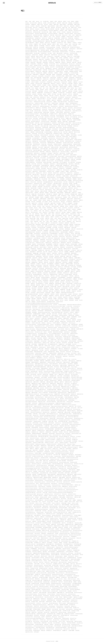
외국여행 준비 (77, 576)
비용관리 (46, 64)
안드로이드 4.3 (58, 505)
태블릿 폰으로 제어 (55, 559)
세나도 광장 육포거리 (54, 364)
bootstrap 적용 (78, 523)
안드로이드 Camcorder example (49, 570)
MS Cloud (28, 68)
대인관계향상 (76, 237)
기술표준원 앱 (28, 552)
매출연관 (28, 249)
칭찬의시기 (77, 226)
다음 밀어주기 (48, 452)
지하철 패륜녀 (69, 168)
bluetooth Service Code (58, 574)
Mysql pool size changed (41, 327)
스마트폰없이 (28, 290)
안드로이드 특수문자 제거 (50, 597)
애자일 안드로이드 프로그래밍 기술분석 (46, 405)
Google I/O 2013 (43, 537)
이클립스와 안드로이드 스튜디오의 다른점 (60, 373)
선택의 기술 (44, 318)
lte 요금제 (81, 117)
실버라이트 (36, 59)
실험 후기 (49, 253)
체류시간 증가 (49, 243)
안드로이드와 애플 (70, 593)
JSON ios (39, 603)
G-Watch (79, 437)
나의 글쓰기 (67, 234)
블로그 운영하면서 (52, 26)
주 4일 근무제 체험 (42, 228)
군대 (56, 218)
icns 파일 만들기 (57, 623)
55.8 (38, 483)
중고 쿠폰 (47, 450)
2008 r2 (37, 209)
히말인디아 (61, 527)
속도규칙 (28, 271)
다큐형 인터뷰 (78, 224)
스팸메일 (74, 212)
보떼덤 (43, 131)
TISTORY (52, 641)
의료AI (66, 299)
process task (40, 494)
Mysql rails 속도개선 (41, 329)
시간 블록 (78, 287)
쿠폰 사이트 (52, 135)
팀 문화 (66, 300)
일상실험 (71, 23)
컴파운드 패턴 (61, 412)
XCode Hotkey (66, 602)
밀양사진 (63, 135)
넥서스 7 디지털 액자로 (43, 393)
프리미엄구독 (57, 291)
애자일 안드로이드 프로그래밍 (40, 102)
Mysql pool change (53, 327)
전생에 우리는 (38, 38)
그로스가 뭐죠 (70, 306)
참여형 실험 (63, 243)
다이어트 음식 (75, 205)
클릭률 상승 (52, 284)
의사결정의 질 (43, 246)
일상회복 (57, 300)
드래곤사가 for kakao (49, 456)
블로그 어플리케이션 (30, 126)
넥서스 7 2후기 (80, 502)
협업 (51, 32)
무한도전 (52, 90)
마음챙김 (60, 108)
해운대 (63, 214)
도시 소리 (61, 252)
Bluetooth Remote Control (32, 487)
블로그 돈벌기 (56, 87)
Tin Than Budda (36, 368)
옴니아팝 (58, 29)
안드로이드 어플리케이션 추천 (39, 41)
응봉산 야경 (34, 194)
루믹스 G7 (59, 368)
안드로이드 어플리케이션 (54, 31)
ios (32, 211)
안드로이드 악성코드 (58, 182)
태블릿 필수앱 (65, 487)
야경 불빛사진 (74, 537)
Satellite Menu (45, 579)
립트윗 (32, 191)
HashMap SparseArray (31, 491)
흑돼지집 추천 (44, 446)
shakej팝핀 (41, 76)
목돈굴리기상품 (38, 511)
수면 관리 (80, 296)
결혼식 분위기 (47, 147)
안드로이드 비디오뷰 (46, 121)
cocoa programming (51, 47)
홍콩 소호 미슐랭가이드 (56, 361)
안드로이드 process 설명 (31, 494)
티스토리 (46, 25)
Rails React (70, 96)
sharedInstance (72, 594)
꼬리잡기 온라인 (70, 402)
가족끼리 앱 (75, 520)
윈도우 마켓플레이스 (66, 159)
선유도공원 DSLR (67, 379)
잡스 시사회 (36, 499)
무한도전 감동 (68, 177)
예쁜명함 (28, 77)
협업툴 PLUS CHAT (30, 337)
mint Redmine (68, 465)
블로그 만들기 (77, 25)
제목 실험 (81, 244)
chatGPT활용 (77, 297)
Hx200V (38, 29)
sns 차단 (28, 285)
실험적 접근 (40, 249)
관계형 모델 (44, 176)
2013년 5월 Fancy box (31, 512)
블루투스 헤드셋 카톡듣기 (45, 499)
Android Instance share (62, 594)
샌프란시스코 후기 (63, 518)
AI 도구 (55, 297)
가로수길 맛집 (77, 149)
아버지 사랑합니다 (73, 137)
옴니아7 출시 (63, 153)
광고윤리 (68, 285)
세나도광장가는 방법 (44, 473)
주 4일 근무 (66, 312)
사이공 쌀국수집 (67, 340)
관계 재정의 (35, 91)
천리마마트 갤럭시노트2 (30, 530)
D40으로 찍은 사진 (60, 40)
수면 (47, 88)
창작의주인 (28, 267)
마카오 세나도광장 (53, 473)
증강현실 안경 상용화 (64, 605)
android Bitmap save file (48, 490)
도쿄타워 (31, 208)
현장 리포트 (33, 62)
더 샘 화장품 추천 (45, 156)
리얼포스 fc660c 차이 (30, 380)
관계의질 (28, 62)
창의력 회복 (44, 259)
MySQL (56, 221)
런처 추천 (61, 582)
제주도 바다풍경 (29, 105)
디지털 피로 (80, 93)
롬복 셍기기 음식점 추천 (67, 388)
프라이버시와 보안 (49, 268)
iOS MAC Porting (66, 624)
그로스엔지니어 (77, 306)
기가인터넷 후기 (58, 405)
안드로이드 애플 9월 (52, 593)
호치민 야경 (67, 396)
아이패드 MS (64, 577)
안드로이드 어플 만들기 (53, 34)
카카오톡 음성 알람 (78, 544)
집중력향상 (66, 58)
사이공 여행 (71, 343)
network (58, 37)
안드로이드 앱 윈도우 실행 (62, 417)
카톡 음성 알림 (47, 546)
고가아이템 (55, 228)
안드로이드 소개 (58, 494)
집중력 (77, 21)
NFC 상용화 (37, 564)
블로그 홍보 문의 (46, 520)
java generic (54, 483)
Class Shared (29, 596)
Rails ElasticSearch (30, 327)
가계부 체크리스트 (59, 259)
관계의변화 (68, 296)
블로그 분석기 (66, 155)
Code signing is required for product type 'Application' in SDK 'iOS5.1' (41, 608)
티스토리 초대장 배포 (50, 29)
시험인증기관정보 (58, 549)
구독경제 (75, 46)
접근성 (52, 197)
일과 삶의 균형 (54, 97)
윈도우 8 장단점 (60, 112)
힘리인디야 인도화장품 (30, 527)
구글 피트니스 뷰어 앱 (66, 347)
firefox (36, 208)
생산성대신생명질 (64, 232)
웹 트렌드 (37, 221)
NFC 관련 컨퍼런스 (30, 564)
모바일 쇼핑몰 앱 (65, 561)
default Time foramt (55, 459)
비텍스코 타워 (54, 340)
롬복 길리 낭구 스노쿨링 (36, 384)
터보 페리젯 (70, 364)
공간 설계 (79, 285)
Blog (32, 223)
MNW (54, 74)
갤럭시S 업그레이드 (30, 193)
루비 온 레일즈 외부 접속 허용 (31, 402)
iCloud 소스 (74, 606)
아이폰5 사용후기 (29, 567)
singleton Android (46, 590)
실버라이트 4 (53, 164)
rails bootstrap (29, 524)
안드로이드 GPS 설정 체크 (31, 67)
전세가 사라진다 (37, 538)
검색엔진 (75, 85)
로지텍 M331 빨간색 (73, 331)
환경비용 (28, 265)
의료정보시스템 (69, 190)
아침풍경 (37, 197)
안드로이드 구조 (36, 106)
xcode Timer (57, 620)
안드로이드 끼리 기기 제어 (65, 559)
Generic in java (47, 485)
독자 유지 (47, 276)
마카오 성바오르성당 (67, 471)
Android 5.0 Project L (35, 438)
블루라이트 (54, 524)
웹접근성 (57, 199)
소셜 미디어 (71, 208)
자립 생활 (69, 290)
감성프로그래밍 (47, 582)
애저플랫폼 (70, 126)
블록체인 (49, 100)
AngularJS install (29, 458)
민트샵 (27, 65)
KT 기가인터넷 (78, 406)
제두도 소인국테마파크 (30, 447)
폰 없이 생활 (45, 224)
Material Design (66, 391)
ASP (53, 214)
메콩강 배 (45, 338)
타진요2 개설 (28, 167)
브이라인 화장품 (44, 138)
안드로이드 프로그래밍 (38, 35)
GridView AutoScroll (78, 530)
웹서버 (55, 208)
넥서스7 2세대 (72, 502)
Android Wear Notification (70, 427)
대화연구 (67, 226)
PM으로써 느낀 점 (63, 468)
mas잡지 (58, 135)
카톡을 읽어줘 (28, 106)
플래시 (77, 217)
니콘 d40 (28, 56)
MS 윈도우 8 (35, 577)
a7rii (58, 64)
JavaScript (36, 61)
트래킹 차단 (56, 244)
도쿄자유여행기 (29, 41)
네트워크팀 (36, 49)
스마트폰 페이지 (44, 146)
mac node (35, 308)
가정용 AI (39, 264)
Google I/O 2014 (61, 438)
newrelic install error (75, 532)
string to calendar (73, 487)
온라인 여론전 (75, 249)
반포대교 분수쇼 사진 (30, 355)
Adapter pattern (38, 421)
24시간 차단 (49, 240)
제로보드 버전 (39, 71)
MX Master (37, 377)
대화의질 (66, 258)
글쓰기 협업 (78, 234)
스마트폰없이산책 (76, 243)
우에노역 (76, 84)
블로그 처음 (65, 28)
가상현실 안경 (72, 605)
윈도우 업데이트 (70, 55)
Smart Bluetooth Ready (39, 505)
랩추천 (45, 184)
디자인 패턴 (70, 84)
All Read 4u (54, 412)
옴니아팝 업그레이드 (58, 184)
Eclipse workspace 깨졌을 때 (40, 479)
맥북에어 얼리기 (60, 600)
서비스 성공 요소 (57, 424)
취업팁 (66, 502)
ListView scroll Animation (56, 530)
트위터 (27, 90)
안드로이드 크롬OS (59, 371)
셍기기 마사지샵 (57, 387)
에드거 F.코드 (37, 176)
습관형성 (81, 324)
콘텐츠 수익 (44, 285)
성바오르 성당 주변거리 (57, 471)
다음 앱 (78, 185)
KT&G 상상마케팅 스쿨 (69, 67)
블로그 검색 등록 (44, 191)
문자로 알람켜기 (78, 455)
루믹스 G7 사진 (67, 359)
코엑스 (67, 206)
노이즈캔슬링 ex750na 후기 (31, 334)
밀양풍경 (68, 135)
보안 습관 (63, 282)
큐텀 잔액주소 (73, 318)
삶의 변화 (45, 552)
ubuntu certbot (59, 337)
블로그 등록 (53, 203)
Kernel (53, 200)
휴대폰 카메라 (53, 193)
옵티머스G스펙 (37, 599)
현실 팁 (75, 93)
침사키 (78, 365)
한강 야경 (65, 84)
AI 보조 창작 (40, 231)
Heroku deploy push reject (71, 399)
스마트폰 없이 (52, 91)
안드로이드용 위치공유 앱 (68, 423)
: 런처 (71, 527)
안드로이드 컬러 (55, 591)
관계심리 (37, 497)
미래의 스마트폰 (53, 167)
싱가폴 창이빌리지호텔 (52, 390)
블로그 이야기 (40, 25)
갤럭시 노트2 (51, 605)
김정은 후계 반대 (47, 150)
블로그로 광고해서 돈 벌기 (31, 611)
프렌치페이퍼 (28, 434)
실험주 (57, 229)
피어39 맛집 (69, 438)
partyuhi (55, 68)
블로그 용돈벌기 (61, 193)
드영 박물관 (75, 441)
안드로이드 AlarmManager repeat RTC (48, 415)
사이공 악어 (34, 340)
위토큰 (65, 314)
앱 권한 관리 (40, 290)
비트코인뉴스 (38, 318)
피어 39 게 (75, 438)
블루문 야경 (61, 374)
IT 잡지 (74, 109)
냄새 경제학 (40, 261)
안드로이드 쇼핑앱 (59, 509)
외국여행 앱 (45, 108)
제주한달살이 (35, 306)
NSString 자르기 (50, 618)
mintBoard (28, 464)
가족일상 (42, 576)
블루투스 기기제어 (41, 571)
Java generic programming (65, 483)
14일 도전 (74, 250)
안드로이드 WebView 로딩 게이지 (32, 114)
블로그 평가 (45, 81)
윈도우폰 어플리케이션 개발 (62, 164)
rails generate (72, 538)
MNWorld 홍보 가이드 (55, 520)
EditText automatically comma (45, 435)
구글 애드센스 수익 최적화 (73, 102)
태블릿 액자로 (57, 394)
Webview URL (68, 111)
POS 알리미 (41, 321)
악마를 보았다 (50, 82)
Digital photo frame (62, 393)
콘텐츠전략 (76, 94)
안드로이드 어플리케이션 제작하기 (45, 52)
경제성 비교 (28, 291)
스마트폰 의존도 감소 (63, 241)
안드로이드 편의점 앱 (30, 480)
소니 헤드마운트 (78, 553)
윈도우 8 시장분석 (29, 556)
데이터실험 (66, 224)
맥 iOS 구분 (74, 629)
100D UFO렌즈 (78, 99)
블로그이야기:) (62, 209)
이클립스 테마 (71, 114)
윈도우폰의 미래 (45, 508)
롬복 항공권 (28, 393)
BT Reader (64, 499)
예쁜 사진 (46, 37)
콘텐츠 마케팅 (46, 112)
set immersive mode (45, 459)
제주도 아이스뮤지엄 (75, 505)
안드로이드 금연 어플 (66, 394)
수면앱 (47, 284)
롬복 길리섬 (55, 385)
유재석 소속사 (28, 205)
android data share (57, 485)
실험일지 (64, 37)
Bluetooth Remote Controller (72, 106)
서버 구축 (42, 190)
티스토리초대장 (63, 88)
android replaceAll (30, 597)
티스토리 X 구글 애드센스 (67, 435)
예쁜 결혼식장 (35, 141)
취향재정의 (46, 231)
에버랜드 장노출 (54, 349)
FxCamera (66, 184)
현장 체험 (40, 273)
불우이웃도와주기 (36, 149)
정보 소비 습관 (50, 246)
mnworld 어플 (55, 131)
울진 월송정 (69, 431)
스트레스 (42, 218)
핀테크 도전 (56, 268)
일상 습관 (69, 32)
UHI (32, 77)
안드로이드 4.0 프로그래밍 (50, 117)
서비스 (62, 44)
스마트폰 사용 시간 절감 (73, 241)
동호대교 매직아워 (51, 347)
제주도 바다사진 (37, 105)
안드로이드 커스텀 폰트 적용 (77, 482)
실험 (66, 31)
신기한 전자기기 (64, 553)
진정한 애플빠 (72, 630)
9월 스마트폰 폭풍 (43, 593)
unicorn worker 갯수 (75, 327)
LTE (50, 37)
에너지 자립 (69, 477)
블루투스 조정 (78, 485)
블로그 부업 (46, 461)
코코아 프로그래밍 (74, 53)
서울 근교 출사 (41, 349)
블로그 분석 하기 (59, 155)
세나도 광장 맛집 (48, 365)
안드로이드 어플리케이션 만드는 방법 (33, 50)
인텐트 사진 (51, 38)
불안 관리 (40, 296)
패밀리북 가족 (63, 520)
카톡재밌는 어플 (60, 614)
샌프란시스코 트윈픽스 (74, 517)
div (74, 221)
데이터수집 (28, 602)
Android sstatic (40, 512)
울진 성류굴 (79, 456)
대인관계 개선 (28, 94)
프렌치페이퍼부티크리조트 (75, 432)
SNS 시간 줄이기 (43, 247)
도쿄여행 (44, 58)
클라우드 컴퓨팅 (77, 215)
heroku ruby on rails (30, 400)
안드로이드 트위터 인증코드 (45, 541)
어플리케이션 (77, 87)
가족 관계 (47, 380)
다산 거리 (47, 350)
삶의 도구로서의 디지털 (30, 224)
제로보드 (48, 217)
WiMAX (65, 197)
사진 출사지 (68, 434)
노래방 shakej (29, 156)
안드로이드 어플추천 (70, 70)
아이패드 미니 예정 (75, 611)
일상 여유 (56, 241)
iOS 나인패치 (62, 609)
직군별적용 (80, 267)
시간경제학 (33, 237)
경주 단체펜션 (74, 135)
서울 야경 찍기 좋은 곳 (30, 353)
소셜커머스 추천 (57, 41)
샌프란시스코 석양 (60, 440)
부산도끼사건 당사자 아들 (78, 181)
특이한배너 (51, 73)
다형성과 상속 (74, 429)
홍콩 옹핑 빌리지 (45, 368)
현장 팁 (39, 259)
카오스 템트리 (52, 212)
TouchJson (45, 603)
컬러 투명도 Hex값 (75, 376)
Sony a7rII (73, 350)
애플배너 (45, 73)
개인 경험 (40, 94)
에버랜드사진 (45, 353)
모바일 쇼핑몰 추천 (56, 561)
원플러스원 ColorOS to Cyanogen (69, 405)
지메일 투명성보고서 (57, 630)
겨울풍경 (79, 209)
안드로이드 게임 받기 (69, 140)
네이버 (60, 218)
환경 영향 (34, 299)
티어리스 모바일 (29, 496)
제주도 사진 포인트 (29, 346)
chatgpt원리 (70, 277)
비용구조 (71, 297)
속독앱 (33, 280)
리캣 (34, 317)
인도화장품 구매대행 (47, 527)
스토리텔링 (77, 58)
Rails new (65, 538)
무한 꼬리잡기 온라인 (61, 402)
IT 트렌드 (50, 53)
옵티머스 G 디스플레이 (78, 597)
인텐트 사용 (53, 40)
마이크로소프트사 (35, 212)
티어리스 (62, 502)
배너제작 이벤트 (29, 144)
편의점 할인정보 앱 (74, 103)
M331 (45, 332)
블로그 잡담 (56, 25)
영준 (27, 208)
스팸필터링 (47, 197)
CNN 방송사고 (73, 214)
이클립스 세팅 (28, 580)
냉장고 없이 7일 (29, 274)
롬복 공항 (57, 382)
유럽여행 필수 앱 (62, 576)
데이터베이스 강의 (69, 174)
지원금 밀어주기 (40, 452)
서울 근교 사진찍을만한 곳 (31, 358)
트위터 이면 (37, 606)
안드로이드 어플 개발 (60, 70)
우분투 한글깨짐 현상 (69, 397)
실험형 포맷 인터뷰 (54, 274)
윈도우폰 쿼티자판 (29, 153)
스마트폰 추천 (43, 82)
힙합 (57, 58)
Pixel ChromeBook (47, 515)
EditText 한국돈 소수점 (77, 434)
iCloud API (45, 109)
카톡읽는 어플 (54, 546)
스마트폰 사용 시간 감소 (30, 243)
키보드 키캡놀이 (29, 409)
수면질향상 (46, 296)
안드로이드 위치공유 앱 (30, 462)
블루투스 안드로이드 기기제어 (52, 571)
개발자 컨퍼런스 (66, 176)
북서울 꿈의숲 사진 (35, 347)
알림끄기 (77, 312)
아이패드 (64, 32)
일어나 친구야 (28, 456)
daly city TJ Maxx (71, 444)
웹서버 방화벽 (54, 121)
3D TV (38, 217)
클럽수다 (37, 449)
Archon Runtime (29, 417)
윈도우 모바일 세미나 (52, 177)
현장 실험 (70, 91)
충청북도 (72, 206)
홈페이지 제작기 (38, 181)
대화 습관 (57, 282)
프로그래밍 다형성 (67, 429)
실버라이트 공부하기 (64, 52)
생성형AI (53, 46)
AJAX (56, 209)
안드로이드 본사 (58, 517)
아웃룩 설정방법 (76, 118)
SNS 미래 (28, 121)
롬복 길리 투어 (53, 384)
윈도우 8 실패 (37, 556)
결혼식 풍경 (45, 71)
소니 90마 (49, 99)
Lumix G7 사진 (60, 359)
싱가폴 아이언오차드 (42, 390)
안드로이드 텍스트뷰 (61, 138)
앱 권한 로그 (39, 232)
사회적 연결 (74, 296)
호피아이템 (40, 187)
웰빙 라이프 (80, 526)
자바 (70, 35)
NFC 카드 (65, 108)
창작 (34, 21)
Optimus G (44, 599)
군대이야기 (41, 203)
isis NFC (43, 564)
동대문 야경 (34, 612)
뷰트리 (33, 68)
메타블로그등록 (47, 84)
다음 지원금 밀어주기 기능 (31, 452)
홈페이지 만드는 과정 (30, 181)
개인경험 (31, 46)
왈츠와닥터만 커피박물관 (58, 332)
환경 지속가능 (59, 262)
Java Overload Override (70, 488)
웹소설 (52, 21)
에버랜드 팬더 (61, 353)
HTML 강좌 (46, 188)
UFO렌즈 (45, 511)
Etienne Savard (46, 406)
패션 (60, 90)
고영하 (57, 534)
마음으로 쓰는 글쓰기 (40, 243)
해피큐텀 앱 (28, 321)
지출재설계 (77, 261)
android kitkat (62, 496)
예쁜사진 (70, 43)
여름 (38, 218)
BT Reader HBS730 (55, 499)
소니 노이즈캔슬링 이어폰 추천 (55, 334)
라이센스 (40, 206)
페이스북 (48, 218)
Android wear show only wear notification (35, 429)
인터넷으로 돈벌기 (55, 206)
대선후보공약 (46, 280)
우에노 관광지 (67, 134)
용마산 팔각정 (71, 355)
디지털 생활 (41, 287)
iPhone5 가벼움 (48, 565)
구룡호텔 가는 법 (29, 477)
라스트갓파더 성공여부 (54, 149)
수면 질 (51, 297)
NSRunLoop (36, 620)
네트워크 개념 (70, 200)
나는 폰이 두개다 (60, 500)
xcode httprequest (54, 603)
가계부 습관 (42, 268)
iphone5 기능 (57, 118)
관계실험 (71, 262)
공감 (48, 221)
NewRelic (44, 534)
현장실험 (58, 280)
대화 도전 (57, 270)
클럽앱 (27, 449)
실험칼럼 (68, 270)
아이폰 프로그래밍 (37, 32)
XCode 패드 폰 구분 (65, 620)
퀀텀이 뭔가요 (37, 320)
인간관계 (62, 220)
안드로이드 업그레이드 (65, 152)
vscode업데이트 (37, 279)
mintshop (62, 106)
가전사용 (51, 258)
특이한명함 (79, 159)
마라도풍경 (50, 447)
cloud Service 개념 (30, 128)
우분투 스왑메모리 (57, 323)
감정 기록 (41, 282)
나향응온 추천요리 (29, 341)
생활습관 (53, 58)
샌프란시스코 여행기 (30, 137)
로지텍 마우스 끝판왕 (52, 377)
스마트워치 (74, 112)
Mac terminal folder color (53, 399)
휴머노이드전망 (29, 279)
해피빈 (40, 200)
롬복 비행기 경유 (29, 382)
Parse (77, 556)
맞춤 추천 (74, 291)
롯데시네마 (69, 209)
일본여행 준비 (59, 143)
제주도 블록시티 (55, 315)
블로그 (68, 90)
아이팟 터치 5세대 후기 (67, 583)
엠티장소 (55, 185)
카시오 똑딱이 (77, 561)
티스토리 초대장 (34, 23)
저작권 (67, 59)
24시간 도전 (35, 268)
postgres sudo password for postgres (60, 452)
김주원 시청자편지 (78, 140)
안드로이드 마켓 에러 (55, 553)
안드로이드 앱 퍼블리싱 (75, 390)
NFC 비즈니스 (79, 564)
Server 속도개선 (61, 329)
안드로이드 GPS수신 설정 (75, 65)
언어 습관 (51, 288)
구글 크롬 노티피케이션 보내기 (44, 324)
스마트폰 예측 (39, 162)
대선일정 (70, 591)
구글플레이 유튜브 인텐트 (65, 309)
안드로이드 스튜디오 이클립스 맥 (64, 377)
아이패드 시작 (76, 608)
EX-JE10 (42, 562)
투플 (32, 176)
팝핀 (45, 56)
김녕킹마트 (71, 299)
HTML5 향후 (28, 587)
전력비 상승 (80, 235)
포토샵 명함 (38, 161)
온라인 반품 (68, 282)
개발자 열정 (39, 520)
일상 (27, 21)
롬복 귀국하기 (36, 382)
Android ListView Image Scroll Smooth (34, 535)
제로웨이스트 (40, 64)
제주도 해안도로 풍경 (38, 506)
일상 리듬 (63, 61)
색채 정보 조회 (75, 549)
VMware (48, 211)
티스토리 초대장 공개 (76, 124)
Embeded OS (67, 170)
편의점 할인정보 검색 (49, 311)
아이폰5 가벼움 (56, 565)
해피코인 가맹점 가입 (72, 411)
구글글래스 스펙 (38, 543)
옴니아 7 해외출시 (36, 167)
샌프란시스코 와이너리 (39, 518)
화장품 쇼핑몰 (68, 193)
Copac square (64, 341)
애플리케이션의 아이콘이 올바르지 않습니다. (42, 553)
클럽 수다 (32, 449)
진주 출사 (28, 371)
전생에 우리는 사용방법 (66, 109)
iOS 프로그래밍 (29, 28)
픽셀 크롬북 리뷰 (60, 514)
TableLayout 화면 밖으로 (58, 588)
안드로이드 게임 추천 (30, 34)
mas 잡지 (33, 73)
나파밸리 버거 (75, 440)
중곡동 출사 (54, 355)
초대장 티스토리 (29, 70)
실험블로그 (56, 246)
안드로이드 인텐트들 (45, 40)
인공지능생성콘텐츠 (30, 255)
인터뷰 (73, 88)
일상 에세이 (39, 62)
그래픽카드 (57, 217)
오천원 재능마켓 (61, 123)
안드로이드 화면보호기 (47, 464)
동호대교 (75, 191)
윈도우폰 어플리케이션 (38, 150)
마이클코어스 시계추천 (58, 134)
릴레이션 (28, 176)
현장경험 (52, 317)
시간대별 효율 (28, 229)
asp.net (28, 26)
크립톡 (27, 97)
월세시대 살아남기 (45, 538)
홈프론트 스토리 (50, 141)
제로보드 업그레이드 (58, 144)
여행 (71, 59)
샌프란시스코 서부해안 (40, 440)
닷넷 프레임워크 (59, 215)
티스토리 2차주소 (51, 161)
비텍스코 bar (47, 340)
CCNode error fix (76, 624)
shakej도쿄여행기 (75, 68)
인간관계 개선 (28, 308)
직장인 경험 (28, 250)
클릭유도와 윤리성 (78, 246)
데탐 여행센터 (37, 341)
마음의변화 (72, 300)
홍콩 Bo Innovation (30, 364)
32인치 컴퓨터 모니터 (73, 421)
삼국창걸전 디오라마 (51, 302)
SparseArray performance (73, 490)
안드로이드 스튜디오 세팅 (31, 379)
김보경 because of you (77, 177)
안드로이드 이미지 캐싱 (63, 535)
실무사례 (66, 546)
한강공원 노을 (67, 349)
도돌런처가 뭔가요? (77, 527)
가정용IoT (75, 256)
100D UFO (68, 374)
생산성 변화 (45, 62)
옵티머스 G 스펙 (29, 599)
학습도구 (33, 297)
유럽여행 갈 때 (48, 576)
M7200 (76, 188)
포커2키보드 (35, 403)
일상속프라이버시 (53, 273)
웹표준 (37, 88)
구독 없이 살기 (73, 259)
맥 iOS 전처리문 (29, 630)
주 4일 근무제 (52, 64)
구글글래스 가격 (75, 541)
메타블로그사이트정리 (74, 71)
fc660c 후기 (36, 415)
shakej (27, 23)
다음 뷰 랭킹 (67, 161)
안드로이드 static (49, 512)
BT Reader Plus (71, 499)
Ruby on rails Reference (41, 399)
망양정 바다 (42, 432)
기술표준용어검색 (36, 550)
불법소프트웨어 (29, 165)
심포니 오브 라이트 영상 (57, 611)
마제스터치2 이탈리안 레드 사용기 (32, 418)
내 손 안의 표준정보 (53, 550)
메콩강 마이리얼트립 (76, 338)
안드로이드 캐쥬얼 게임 (51, 402)
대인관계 (39, 85)
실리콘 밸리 (32, 197)
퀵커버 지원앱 (36, 423)
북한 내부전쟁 (54, 150)
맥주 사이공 (53, 343)
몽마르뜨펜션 (46, 506)
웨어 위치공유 (51, 423)
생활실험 (75, 279)
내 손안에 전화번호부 (73, 587)
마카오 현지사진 (75, 471)
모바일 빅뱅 (28, 164)
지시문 (73, 234)
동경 (32, 87)
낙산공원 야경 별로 (29, 352)
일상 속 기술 (46, 274)
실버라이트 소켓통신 (42, 155)
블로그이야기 (28, 85)
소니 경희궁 (80, 349)
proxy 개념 (50, 118)
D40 (71, 220)
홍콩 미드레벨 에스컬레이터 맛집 (40, 367)
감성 (30, 21)
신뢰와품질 (49, 228)
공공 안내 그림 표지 (67, 549)
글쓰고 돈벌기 (28, 317)
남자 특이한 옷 (29, 171)
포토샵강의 (48, 59)
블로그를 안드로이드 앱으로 (57, 409)
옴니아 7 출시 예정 (45, 167)
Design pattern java (79, 418)
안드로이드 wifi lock (77, 115)
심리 (70, 44)
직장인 (66, 85)
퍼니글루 (56, 502)
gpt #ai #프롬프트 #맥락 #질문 (32, 294)
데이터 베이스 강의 (60, 174)
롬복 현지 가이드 (76, 385)
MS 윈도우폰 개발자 (63, 508)
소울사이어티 (28, 149)
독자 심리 (53, 276)
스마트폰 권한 (45, 232)
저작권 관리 (52, 265)
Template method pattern (65, 420)
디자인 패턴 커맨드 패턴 (63, 421)
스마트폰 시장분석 (69, 167)
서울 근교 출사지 (70, 37)
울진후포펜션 (45, 434)
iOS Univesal (37, 621)
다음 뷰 (44, 208)
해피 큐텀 (57, 321)
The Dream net (77, 409)
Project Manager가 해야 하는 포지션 (33, 468)
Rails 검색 (81, 326)
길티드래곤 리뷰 (67, 482)
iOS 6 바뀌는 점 (74, 602)
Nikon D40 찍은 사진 (77, 123)
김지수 (60, 208)
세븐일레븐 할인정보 (66, 311)
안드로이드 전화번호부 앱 (31, 588)
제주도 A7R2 (48, 346)
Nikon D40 (65, 35)
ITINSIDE (79, 109)
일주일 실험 (52, 280)
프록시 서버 (28, 194)
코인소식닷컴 (36, 97)
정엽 (40, 208)
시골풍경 (45, 85)
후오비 (27, 318)
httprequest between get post (40, 605)
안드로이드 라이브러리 (51, 482)
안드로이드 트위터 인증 (56, 541)
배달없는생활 (36, 253)
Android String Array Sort (60, 599)
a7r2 (72, 99)
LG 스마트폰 (45, 202)
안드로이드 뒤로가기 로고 (31, 465)
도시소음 (55, 108)
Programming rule (59, 111)
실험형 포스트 (63, 246)
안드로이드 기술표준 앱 (37, 552)
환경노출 (72, 224)
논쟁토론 (63, 264)
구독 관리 (40, 291)
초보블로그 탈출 (59, 165)
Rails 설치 (79, 538)
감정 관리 (74, 320)
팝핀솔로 (79, 187)
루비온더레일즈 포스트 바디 (62, 400)
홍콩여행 (62, 206)
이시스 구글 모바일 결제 (78, 599)
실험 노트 (66, 259)
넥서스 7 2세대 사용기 (30, 503)
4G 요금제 (36, 118)
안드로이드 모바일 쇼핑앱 (69, 509)
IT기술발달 (38, 159)
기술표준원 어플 (76, 550)
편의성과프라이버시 (58, 258)
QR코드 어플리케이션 (30, 129)
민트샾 (45, 561)
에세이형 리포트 (29, 240)
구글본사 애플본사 (78, 515)
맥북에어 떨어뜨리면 (51, 600)
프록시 (27, 200)
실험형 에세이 (40, 93)
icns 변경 (50, 623)
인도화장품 (55, 527)
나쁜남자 (74, 209)
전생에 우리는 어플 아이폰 (31, 614)
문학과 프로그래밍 (77, 580)
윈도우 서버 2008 (61, 190)
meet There (39, 462)
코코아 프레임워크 (29, 112)
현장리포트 (33, 264)
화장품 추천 (79, 52)
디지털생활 (35, 287)
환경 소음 (51, 291)
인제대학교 (52, 220)
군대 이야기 (35, 185)
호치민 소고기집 (46, 343)
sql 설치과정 (45, 179)
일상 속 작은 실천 (49, 226)
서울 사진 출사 (39, 353)
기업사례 (59, 346)
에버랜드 (67, 220)
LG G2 (79, 508)
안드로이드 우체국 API (77, 567)
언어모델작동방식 (62, 277)
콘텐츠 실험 (80, 368)
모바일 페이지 (41, 196)
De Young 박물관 (68, 441)
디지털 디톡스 (46, 21)
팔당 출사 (34, 99)
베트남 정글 (40, 338)
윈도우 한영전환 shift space (53, 414)
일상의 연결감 (35, 270)
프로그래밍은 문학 (29, 582)
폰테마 (61, 543)
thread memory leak (57, 537)
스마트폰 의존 (69, 93)
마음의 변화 (40, 299)
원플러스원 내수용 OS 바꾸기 (31, 405)
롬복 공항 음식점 (50, 382)
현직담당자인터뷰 (65, 261)
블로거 (52, 217)
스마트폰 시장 (60, 43)
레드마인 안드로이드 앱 (30, 467)
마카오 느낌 (49, 471)
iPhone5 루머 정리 (72, 612)
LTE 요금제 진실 (74, 117)
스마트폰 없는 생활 (41, 244)
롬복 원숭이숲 (35, 387)
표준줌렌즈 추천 (53, 376)
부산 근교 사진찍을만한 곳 (37, 356)
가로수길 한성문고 (52, 552)
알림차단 (57, 290)
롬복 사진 (54, 100)
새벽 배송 (72, 276)
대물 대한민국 (36, 74)
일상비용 (33, 265)
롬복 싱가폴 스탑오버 (75, 391)
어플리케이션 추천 (29, 37)
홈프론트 (66, 191)
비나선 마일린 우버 (29, 343)
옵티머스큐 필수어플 (64, 147)
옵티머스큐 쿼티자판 (73, 147)
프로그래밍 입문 (58, 626)
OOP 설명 (45, 493)
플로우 (61, 211)
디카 (57, 220)
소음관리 (70, 294)
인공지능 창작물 (64, 294)
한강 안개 (40, 374)
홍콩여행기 (75, 168)
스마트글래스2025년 (68, 279)
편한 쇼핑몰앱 (63, 497)
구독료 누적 (44, 238)
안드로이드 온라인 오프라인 (40, 585)
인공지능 (76, 200)
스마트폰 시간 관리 (78, 284)
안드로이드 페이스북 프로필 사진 (54, 540)
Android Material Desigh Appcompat (53, 391)
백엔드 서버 (62, 449)
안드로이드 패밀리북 (42, 521)
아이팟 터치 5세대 (63, 591)
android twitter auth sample (32, 541)
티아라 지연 (77, 208)
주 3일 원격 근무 (54, 223)
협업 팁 (64, 284)
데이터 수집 (36, 47)
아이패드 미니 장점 (67, 611)
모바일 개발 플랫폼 (67, 585)
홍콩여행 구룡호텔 (48, 477)
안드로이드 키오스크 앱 (79, 464)
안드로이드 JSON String (55, 596)
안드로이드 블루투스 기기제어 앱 (38, 558)
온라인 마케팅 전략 (44, 135)
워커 (80, 220)
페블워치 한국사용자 (79, 524)
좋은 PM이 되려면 (54, 468)
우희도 (56, 579)
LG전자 (47, 220)
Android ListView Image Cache (51, 535)
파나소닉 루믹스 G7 (72, 368)
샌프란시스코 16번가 (62, 444)
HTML (59, 32)
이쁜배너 (62, 73)
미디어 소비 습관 (75, 282)
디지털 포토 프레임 (53, 393)
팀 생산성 (38, 277)
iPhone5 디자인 (54, 612)
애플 (27, 46)
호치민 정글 (33, 338)
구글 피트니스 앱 (75, 347)
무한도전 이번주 (46, 77)
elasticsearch (43, 347)
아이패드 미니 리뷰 (35, 568)
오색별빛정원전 (34, 549)
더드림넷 (28, 411)
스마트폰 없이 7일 (57, 240)
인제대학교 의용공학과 (53, 120)
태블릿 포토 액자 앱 (72, 393)
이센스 (81, 197)
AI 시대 (62, 300)
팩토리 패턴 (28, 427)
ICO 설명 (49, 314)
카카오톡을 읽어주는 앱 (68, 544)
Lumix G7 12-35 (51, 359)
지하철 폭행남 (28, 147)
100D (31, 65)
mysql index (52, 358)
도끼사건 (28, 182)
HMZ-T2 (38, 555)
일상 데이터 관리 (53, 267)
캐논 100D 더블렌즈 (60, 397)
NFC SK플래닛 (66, 564)
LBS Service (58, 423)
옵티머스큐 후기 (52, 71)
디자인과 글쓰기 (39, 265)
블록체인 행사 (42, 315)
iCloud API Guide (78, 108)
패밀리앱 (69, 520)
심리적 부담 (48, 293)
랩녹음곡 (42, 43)
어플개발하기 (28, 140)
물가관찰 (78, 240)
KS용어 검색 (28, 550)
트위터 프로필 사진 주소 (42, 540)
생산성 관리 (35, 258)
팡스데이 (59, 158)
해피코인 (28, 412)
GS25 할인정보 (58, 311)
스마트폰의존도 (65, 288)
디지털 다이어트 (70, 280)
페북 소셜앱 (28, 583)
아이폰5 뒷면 (69, 565)
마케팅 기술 (46, 140)
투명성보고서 (49, 630)
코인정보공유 (39, 317)
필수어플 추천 (68, 131)
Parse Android (48, 449)
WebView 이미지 (60, 547)
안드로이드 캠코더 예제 (61, 570)
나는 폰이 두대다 (68, 500)
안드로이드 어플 (45, 32)
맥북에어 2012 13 (41, 514)
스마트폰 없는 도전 (48, 93)
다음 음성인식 (55, 129)
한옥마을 (28, 211)
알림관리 (58, 293)
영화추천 (49, 44)
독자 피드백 (28, 280)
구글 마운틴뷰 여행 (50, 517)
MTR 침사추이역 (58, 476)
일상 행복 (57, 256)
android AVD (44, 143)
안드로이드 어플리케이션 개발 (31, 52)
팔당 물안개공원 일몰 (39, 352)
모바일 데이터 (79, 346)
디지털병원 (58, 159)
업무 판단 (46, 258)
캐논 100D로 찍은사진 (39, 397)
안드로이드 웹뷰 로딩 (44, 114)
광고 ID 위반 (28, 311)
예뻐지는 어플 (52, 128)
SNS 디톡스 (42, 276)
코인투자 (58, 320)
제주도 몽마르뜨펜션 (54, 506)
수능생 (27, 159)
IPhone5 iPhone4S (39, 565)
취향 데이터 (28, 262)
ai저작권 (79, 291)
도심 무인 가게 (57, 255)
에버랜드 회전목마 (53, 353)
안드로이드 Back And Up (42, 465)
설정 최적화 (47, 294)
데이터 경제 (48, 315)
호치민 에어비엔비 (73, 341)
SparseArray (40, 491)
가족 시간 (70, 94)
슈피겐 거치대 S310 (50, 326)
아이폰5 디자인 (52, 70)
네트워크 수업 (28, 187)
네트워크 (62, 31)
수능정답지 (50, 153)
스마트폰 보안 (28, 177)
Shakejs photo (53, 380)
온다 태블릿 (68, 408)
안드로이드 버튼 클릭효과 (75, 590)
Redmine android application (42, 467)
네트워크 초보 (46, 79)
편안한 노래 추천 (29, 150)
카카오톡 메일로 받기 (40, 500)
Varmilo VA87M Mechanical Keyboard (41, 408)
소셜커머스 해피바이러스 (30, 162)
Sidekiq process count (64, 327)
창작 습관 (52, 282)
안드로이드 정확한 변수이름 (31, 470)
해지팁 (47, 229)
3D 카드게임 (60, 482)
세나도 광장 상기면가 (39, 365)
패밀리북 (35, 521)
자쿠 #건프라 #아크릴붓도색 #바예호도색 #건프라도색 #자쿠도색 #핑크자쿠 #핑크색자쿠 (42, 303)
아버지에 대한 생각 (51, 137)
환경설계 (52, 374)
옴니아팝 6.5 (79, 182)
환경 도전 (78, 271)
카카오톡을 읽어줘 (59, 544)
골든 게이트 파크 (59, 441)
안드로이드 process (49, 494)
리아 (60, 187)
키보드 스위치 (28, 408)
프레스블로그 (58, 56)
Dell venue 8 (77, 467)
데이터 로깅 (46, 256)
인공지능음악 (61, 299)
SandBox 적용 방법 (72, 623)
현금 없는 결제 (57, 238)
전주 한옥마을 (79, 196)
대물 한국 (52, 165)
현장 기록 (77, 276)
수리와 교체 (61, 235)
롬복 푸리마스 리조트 (65, 387)
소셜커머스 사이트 (51, 171)
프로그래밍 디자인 (61, 415)
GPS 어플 (34, 164)
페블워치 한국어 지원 (70, 524)
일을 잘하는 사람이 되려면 (65, 426)
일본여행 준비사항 (51, 143)
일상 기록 (52, 96)
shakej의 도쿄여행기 (38, 70)
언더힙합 (76, 184)
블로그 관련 (48, 28)
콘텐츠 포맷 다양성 (47, 249)
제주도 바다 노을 (62, 506)
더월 (31, 97)
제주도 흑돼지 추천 (52, 446)
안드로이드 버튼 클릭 (30, 591)
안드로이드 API (65, 49)
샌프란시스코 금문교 (40, 441)
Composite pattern (44, 418)
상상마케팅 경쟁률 (60, 67)
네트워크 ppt (28, 55)
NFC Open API (54, 562)
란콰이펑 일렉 (28, 474)
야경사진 (80, 43)
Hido (66, 579)
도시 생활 (60, 94)
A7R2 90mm (72, 356)
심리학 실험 (40, 612)
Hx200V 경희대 (73, 526)
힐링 (70, 187)
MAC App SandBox (30, 624)
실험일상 (44, 255)
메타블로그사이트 (73, 79)
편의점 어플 (67, 479)
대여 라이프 (65, 262)
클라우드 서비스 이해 (62, 126)
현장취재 (64, 120)
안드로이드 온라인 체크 (51, 585)
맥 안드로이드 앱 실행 (39, 417)
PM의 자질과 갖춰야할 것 (72, 468)
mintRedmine (53, 467)
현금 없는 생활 (63, 268)
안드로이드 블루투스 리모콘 (61, 558)
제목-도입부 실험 (29, 247)
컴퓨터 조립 (80, 212)
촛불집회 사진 (62, 344)
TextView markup (49, 480)
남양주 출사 (28, 99)
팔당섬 (58, 352)
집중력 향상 (59, 79)
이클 (57, 597)
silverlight (64, 56)
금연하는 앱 (74, 394)
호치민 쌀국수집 (78, 355)
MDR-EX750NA (74, 334)
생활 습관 (76, 82)
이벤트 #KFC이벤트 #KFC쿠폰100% (74, 305)
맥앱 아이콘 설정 (37, 623)
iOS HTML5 (59, 585)
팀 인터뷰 (31, 326)
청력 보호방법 (51, 465)
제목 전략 (61, 249)
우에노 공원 (47, 203)
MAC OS (28, 212)
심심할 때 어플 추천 (76, 131)
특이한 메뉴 (38, 579)
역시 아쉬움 (60, 376)
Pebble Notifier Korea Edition (40, 526)
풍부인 (38, 68)
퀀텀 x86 (64, 317)
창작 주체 (34, 273)
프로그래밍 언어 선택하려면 (77, 626)
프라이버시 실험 (57, 61)
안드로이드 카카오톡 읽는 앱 (36, 412)
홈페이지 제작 (79, 35)
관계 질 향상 (39, 224)
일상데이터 (65, 91)
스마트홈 (43, 29)
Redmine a (75, 465)
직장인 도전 (77, 232)
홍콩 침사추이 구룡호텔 (38, 477)
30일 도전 (48, 46)
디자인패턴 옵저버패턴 (50, 429)
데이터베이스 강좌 (78, 174)
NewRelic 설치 (51, 534)
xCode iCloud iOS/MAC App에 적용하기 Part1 (35, 618)
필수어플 (52, 35)
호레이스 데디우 (57, 615)
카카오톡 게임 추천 (64, 64)
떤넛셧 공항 (28, 344)
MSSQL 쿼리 (39, 173)
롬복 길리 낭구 (60, 384)
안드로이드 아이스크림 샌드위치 (62, 65)
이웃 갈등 (55, 99)
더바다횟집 (64, 447)
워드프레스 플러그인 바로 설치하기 (56, 396)
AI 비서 (52, 324)
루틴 (65, 43)
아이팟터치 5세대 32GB (56, 583)
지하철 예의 (46, 164)
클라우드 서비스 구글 (58, 132)
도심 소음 (81, 91)
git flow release (78, 621)
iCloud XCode (29, 109)
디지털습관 (81, 279)
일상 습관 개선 (67, 228)
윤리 (27, 44)
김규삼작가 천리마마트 (76, 529)
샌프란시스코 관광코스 (64, 443)
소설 (69, 21)
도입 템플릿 (52, 231)
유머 (51, 221)
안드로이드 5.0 (48, 103)
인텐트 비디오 (64, 38)
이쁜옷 (80, 193)
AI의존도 (28, 297)
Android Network (78, 593)
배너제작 (59, 23)
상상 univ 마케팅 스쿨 (66, 124)
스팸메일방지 (49, 185)
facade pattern (29, 421)
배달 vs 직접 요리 (74, 273)
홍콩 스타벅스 (48, 611)
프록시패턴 (35, 414)
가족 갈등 (66, 543)
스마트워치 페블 (29, 526)
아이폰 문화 (37, 615)
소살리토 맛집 (68, 440)
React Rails (63, 96)
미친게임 (62, 141)
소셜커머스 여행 (70, 153)
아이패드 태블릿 (29, 609)
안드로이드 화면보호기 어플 (58, 464)
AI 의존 (27, 252)
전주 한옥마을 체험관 (30, 123)
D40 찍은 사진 (76, 32)
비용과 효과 (54, 250)
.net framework (59, 197)
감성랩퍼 (44, 609)
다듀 (47, 87)
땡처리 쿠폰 (35, 450)
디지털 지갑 (80, 518)
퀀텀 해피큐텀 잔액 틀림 (53, 318)
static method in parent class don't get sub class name (51, 488)
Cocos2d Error (29, 626)
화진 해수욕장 (52, 434)
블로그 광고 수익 (51, 155)
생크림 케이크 (74, 161)
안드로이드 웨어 (73, 443)
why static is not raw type (31, 485)
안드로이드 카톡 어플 (39, 546)
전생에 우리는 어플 (65, 47)
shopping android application (42, 509)
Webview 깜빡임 (52, 573)
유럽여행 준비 (70, 576)
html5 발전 (50, 144)
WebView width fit (51, 547)
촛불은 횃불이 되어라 (43, 344)
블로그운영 (32, 215)
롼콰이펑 (35, 474)
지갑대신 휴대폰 (29, 600)
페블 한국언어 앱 (57, 526)
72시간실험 (74, 267)
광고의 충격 (48, 237)
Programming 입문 (66, 626)
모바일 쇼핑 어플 (44, 497)
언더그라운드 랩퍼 (44, 149)
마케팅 (37, 90)
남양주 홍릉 (53, 408)
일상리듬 (45, 61)
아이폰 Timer (43, 620)
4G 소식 (67, 117)
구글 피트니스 (28, 349)
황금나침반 (35, 147)
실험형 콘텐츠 (39, 256)
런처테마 (66, 527)
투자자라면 (64, 346)
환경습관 (34, 302)
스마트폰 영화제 (43, 141)
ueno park (73, 134)
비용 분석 (35, 94)
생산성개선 (63, 247)
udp (27, 197)
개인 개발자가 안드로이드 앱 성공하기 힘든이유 (65, 453)
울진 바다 (34, 431)
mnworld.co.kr (41, 67)
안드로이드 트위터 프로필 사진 (67, 540)
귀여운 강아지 (44, 53)
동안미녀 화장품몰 (77, 120)
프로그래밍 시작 (54, 582)
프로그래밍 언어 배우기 (30, 627)
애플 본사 (56, 105)
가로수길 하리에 (76, 555)
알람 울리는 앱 (65, 455)
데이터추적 (40, 288)
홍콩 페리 (49, 609)
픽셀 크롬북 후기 (38, 515)
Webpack (47, 349)
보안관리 (37, 193)
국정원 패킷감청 (37, 630)
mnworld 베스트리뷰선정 (71, 156)
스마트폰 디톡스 (62, 93)
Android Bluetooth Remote (73, 570)
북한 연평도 (42, 152)
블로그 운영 (65, 23)
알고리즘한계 (60, 224)
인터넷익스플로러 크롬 (36, 590)
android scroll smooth (76, 534)
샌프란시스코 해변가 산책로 (38, 443)
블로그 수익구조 (29, 118)
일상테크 (34, 244)
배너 (58, 44)
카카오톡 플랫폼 (29, 49)
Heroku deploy (29, 102)
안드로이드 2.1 (29, 185)
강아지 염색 (40, 182)
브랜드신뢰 (63, 285)
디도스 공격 (76, 81)
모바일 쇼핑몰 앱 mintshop (37, 561)
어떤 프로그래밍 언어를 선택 (61, 627)
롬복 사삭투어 (42, 385)
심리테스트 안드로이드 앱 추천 (72, 458)
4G (64, 90)
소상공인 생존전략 (69, 274)
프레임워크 (54, 43)
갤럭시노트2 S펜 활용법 (65, 529)
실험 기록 (74, 62)
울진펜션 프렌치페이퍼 (37, 434)
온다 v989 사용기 (60, 408)
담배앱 (27, 396)
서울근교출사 (46, 396)
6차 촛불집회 (69, 344)
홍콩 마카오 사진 (29, 471)
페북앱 (75, 582)
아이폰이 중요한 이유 (65, 615)
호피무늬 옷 (33, 79)
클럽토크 (81, 447)
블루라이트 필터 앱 (51, 370)
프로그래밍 (75, 44)
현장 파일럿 (76, 268)
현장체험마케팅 (29, 253)
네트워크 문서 (72, 182)
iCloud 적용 (46, 65)
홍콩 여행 (71, 188)
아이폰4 (33, 84)
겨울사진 (35, 200)
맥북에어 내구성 (74, 600)
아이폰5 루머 (80, 170)
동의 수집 (46, 262)
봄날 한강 (48, 524)
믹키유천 (71, 218)
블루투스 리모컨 (46, 559)
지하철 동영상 (59, 74)
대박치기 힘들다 (38, 453)
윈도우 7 (65, 215)
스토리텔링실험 (51, 264)
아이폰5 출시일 (61, 140)
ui (58, 211)
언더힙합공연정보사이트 (48, 182)
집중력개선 (52, 296)
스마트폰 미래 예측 (75, 73)
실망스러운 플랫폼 (76, 585)
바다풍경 (47, 196)
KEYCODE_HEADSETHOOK (72, 573)
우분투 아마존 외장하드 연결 (57, 312)
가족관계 (73, 196)
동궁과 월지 (62, 103)
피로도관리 (46, 282)
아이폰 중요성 (49, 615)
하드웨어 (64, 212)
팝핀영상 (66, 77)
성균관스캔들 (77, 218)
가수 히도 (61, 579)
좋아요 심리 (28, 270)
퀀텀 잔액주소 (66, 318)
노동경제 (28, 374)
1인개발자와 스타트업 (47, 523)
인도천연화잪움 (39, 527)
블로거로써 (80, 156)
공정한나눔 (71, 258)
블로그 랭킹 (74, 170)
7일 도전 (46, 91)
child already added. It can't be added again (44, 626)
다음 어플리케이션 (29, 131)
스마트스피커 (28, 335)
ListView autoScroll (68, 530)
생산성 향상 (79, 146)
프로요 (81, 206)
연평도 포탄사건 (60, 71)
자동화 (61, 58)
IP (39, 223)
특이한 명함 (80, 76)
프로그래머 (33, 220)
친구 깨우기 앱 (49, 455)
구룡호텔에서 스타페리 (42, 474)
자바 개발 (66, 182)
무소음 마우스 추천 (39, 332)
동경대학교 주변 (49, 134)
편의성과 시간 (66, 273)
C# (40, 44)
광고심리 (62, 399)
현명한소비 (61, 479)
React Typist (29, 309)
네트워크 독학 (79, 77)
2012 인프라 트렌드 (54, 621)
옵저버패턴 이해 (59, 429)
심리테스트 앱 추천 (45, 458)
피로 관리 (81, 294)
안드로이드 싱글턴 (65, 590)
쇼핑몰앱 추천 (56, 497)
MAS (81, 71)
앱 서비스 (64, 523)
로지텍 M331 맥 (64, 331)
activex (76, 220)
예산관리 (56, 194)
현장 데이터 (55, 253)
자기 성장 (54, 94)
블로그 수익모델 (40, 56)
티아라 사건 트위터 (44, 606)
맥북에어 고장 (67, 600)
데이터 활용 (64, 503)
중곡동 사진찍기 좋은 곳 (62, 355)
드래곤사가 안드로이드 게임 (38, 456)
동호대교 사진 (37, 524)
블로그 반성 (64, 41)
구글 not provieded (58, 379)
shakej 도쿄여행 (29, 135)
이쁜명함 (70, 181)
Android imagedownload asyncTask (34, 490)
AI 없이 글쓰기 (68, 250)
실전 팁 (45, 94)
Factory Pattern (59, 556)
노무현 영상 (71, 158)
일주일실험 (41, 91)
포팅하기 (52, 624)
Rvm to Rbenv (66, 370)
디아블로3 (59, 203)
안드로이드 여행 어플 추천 (53, 420)
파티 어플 (66, 132)
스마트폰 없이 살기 (29, 565)
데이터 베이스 (59, 176)
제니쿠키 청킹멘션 (29, 361)
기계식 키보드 (61, 150)
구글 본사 (56, 543)
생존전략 (28, 191)
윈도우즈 (70, 215)
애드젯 (31, 199)
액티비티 (72, 58)
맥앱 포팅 (47, 624)
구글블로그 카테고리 (54, 114)
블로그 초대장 (70, 199)
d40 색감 (37, 123)
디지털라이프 (69, 202)
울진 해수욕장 (66, 185)
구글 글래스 (53, 112)
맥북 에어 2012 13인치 (51, 514)
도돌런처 (58, 529)
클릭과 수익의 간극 (68, 249)
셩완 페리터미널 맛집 (30, 365)
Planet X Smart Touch (73, 562)
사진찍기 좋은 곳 (29, 629)
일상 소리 (56, 252)
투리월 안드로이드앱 (44, 568)
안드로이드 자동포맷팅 (54, 587)
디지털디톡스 (76, 23)
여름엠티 (60, 185)
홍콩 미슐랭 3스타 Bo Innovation (42, 364)
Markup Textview (58, 480)
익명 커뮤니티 (28, 287)
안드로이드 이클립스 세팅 (38, 580)
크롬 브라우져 (64, 82)
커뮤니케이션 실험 (45, 234)
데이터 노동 (61, 267)
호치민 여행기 (51, 341)
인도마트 (42, 388)
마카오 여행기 (74, 473)
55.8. (79, 353)
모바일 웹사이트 (53, 196)
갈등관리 (71, 546)
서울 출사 (66, 71)
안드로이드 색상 (38, 591)
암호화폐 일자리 (29, 314)
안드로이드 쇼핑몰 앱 (30, 509)
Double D (50, 184)
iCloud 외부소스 (60, 606)
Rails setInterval (37, 309)
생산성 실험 (74, 228)
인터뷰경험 (34, 267)
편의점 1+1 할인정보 (76, 311)
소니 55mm (74, 353)
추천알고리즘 (28, 306)
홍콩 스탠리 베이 (67, 362)
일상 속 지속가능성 (41, 293)
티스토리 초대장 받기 (44, 31)
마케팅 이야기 (68, 150)
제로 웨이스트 (43, 97)
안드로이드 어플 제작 (45, 50)
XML (76, 90)
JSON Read (46, 596)
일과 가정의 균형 (66, 287)
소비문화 (80, 135)
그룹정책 (40, 188)
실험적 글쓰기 (36, 240)
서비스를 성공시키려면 (48, 424)
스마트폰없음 (34, 231)
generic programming (45, 483)
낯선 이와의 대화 (51, 270)
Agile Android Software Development (60, 406)
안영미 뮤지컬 (49, 602)
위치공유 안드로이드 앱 (54, 462)
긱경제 (80, 317)
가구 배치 (33, 520)
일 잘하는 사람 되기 (55, 426)
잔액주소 (60, 318)
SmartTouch (49, 564)
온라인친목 (76, 262)
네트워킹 (28, 84)
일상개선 (81, 290)
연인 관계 (62, 296)
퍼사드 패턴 (51, 421)
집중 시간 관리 (61, 271)
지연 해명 (38, 168)
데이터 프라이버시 (29, 96)
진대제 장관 (35, 315)
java (32, 221)
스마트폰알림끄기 (65, 276)
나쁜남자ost (64, 196)
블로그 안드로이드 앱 (68, 409)
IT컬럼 (27, 111)
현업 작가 (41, 258)
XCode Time (73, 618)
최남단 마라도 (44, 447)
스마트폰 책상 (75, 326)
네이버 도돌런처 (51, 529)
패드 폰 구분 (73, 620)
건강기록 (57, 296)
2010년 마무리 (58, 146)
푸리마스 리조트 (49, 388)
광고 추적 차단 (69, 237)
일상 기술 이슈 (50, 255)
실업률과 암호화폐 (37, 314)
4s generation (47, 187)
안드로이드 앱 (51, 81)
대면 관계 (68, 244)
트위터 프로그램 (77, 199)
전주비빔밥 (39, 202)
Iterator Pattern (42, 549)
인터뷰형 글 (68, 229)
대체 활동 (28, 284)
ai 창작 (58, 294)
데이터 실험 (70, 268)
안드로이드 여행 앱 (43, 420)
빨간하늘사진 (28, 431)
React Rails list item (56, 308)
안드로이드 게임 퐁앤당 (62, 461)
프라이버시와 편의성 (41, 237)
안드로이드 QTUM (71, 321)
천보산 (69, 503)
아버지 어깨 (59, 137)
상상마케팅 (66, 74)
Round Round (69, 149)
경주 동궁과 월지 (34, 371)
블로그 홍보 (36, 31)
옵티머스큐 (81, 194)
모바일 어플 (51, 146)
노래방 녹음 (67, 73)
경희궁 (27, 209)
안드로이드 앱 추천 (78, 31)
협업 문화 (38, 285)
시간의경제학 (43, 241)
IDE (44, 206)
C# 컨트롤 (52, 188)
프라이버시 (28, 25)
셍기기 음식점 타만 (57, 388)
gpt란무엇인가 (54, 277)
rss (44, 221)
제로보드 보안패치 (77, 144)
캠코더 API (38, 570)
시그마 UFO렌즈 (75, 374)
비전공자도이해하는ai (46, 277)
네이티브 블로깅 (74, 244)
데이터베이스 (50, 208)
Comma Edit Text (57, 435)
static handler (67, 537)
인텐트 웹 (77, 38)
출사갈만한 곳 (40, 358)
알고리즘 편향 (58, 284)
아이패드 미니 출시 (38, 65)
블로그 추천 (61, 194)
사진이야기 (65, 208)
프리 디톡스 (70, 255)
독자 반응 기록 (70, 246)
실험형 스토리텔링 (29, 234)
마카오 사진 (28, 473)
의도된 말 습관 (37, 234)
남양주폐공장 (74, 332)
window (28, 223)
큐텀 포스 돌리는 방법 (36, 323)
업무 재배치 (54, 271)
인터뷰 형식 (39, 235)
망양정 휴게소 (49, 432)
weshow (76, 314)
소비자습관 (76, 280)
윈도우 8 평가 (52, 577)
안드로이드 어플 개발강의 (37, 140)
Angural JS (37, 458)
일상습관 (46, 96)
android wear (58, 456)
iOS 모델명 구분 (29, 621)
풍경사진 (78, 26)
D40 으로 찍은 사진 (36, 120)
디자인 (72, 90)
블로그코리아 (52, 88)
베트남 (43, 220)
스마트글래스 (50, 543)
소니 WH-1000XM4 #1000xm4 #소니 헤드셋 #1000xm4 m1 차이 (39, 305)
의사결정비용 (28, 244)
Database (69, 221)
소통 (41, 212)
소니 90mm (68, 353)
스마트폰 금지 (61, 97)
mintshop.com (55, 106)
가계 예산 (73, 285)
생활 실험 (55, 93)
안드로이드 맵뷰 (62, 68)
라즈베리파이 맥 (58, 324)
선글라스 (28, 221)
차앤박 (76, 206)
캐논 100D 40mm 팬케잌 (77, 379)
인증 (40, 211)
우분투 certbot (51, 337)
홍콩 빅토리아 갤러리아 (62, 474)
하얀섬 (61, 597)
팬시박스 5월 (70, 511)
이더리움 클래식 (75, 337)
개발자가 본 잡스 (70, 497)
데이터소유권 (39, 297)
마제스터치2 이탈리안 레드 (74, 417)
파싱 (74, 190)
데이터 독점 (61, 274)
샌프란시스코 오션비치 (50, 443)
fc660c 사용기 (29, 415)
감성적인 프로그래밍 (38, 582)
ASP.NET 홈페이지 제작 (62, 181)
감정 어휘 (28, 246)
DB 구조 (45, 173)
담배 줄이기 (32, 396)
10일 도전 (55, 226)
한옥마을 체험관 (72, 121)
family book (28, 521)
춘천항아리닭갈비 (50, 335)
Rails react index (66, 308)
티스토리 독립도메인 (59, 161)
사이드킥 (28, 520)
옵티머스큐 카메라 (55, 147)
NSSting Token (58, 618)
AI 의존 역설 (64, 255)
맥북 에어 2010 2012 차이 (31, 514)
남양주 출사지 (67, 332)
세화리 (70, 512)
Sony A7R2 (68, 97)
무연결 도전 (33, 226)
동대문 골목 (35, 335)
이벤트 (56, 90)
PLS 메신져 (64, 335)
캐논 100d (77, 37)
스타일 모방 (61, 223)
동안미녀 (28, 132)
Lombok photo (67, 380)
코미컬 (55, 602)
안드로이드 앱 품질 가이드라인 (58, 521)
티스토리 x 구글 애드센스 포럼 (31, 437)
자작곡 (66, 211)
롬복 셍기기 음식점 (42, 387)
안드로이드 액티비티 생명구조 (68, 485)
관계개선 (47, 67)
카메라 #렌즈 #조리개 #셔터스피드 (68, 293)
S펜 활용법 (39, 530)
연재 (56, 21)
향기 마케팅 (47, 290)
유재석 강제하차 (43, 171)
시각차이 (55, 305)
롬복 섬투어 (28, 384)
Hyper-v (59, 84)
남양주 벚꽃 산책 (80, 329)
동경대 (49, 200)
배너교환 (53, 28)
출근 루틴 (44, 264)
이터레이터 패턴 (50, 549)
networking (28, 91)
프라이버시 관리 (80, 229)
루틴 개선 (69, 243)
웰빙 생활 (33, 285)
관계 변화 (69, 291)
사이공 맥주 (65, 343)
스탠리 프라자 (59, 362)
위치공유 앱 (76, 423)
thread (35, 206)
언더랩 (71, 184)
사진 (54, 37)
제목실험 (28, 264)
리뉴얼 (73, 217)
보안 (80, 44)
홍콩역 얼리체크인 (35, 362)
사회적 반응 (45, 291)
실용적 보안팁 (28, 258)
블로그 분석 (70, 81)
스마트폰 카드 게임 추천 (38, 496)
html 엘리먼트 (29, 143)
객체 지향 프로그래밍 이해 (44, 437)
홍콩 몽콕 (74, 476)
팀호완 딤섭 (79, 361)
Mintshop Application (45, 106)
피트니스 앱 (58, 347)
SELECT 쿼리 (63, 173)
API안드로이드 (73, 49)
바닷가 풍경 (28, 502)
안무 (42, 214)
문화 (50, 214)
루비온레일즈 (35, 344)
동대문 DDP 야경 (42, 335)
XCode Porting (59, 629)
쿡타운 (71, 191)
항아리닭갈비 (58, 335)
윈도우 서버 (48, 43)
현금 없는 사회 (72, 373)
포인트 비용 (50, 238)
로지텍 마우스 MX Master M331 (44, 331)
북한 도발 (73, 159)
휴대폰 (38, 220)
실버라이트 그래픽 (74, 176)
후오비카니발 (72, 315)
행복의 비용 (63, 256)
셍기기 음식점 (66, 100)
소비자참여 (33, 293)
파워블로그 (28, 58)
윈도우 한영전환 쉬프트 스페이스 (66, 414)
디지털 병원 (52, 159)
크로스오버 (76, 211)
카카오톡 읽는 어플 (29, 546)
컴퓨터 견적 (53, 211)
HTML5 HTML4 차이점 (68, 143)
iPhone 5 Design (63, 612)
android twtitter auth (66, 541)
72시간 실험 (28, 93)
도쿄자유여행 (40, 205)
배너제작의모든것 (37, 144)
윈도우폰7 (73, 26)
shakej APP (28, 120)
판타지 (65, 21)
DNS (45, 209)
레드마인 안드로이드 (59, 465)
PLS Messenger (72, 335)
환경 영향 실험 (66, 231)
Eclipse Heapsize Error (68, 515)
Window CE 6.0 (52, 170)
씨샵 (54, 190)
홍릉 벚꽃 (73, 329)
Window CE (72, 74)
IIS (44, 88)
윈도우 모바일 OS (71, 41)
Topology (65, 187)
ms (36, 223)
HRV (27, 326)
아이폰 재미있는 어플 (51, 614)
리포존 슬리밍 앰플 (40, 132)
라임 (51, 87)
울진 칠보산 (57, 431)
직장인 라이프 (39, 280)
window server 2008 (36, 81)
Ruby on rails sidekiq (30, 329)
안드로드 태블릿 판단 (56, 555)
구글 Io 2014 (44, 438)
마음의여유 (52, 111)
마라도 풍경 (70, 467)
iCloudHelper (52, 606)
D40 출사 (34, 124)
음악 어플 (42, 193)
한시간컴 (81, 520)
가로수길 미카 (71, 556)
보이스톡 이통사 (38, 111)
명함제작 (34, 85)
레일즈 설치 (28, 540)
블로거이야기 (36, 171)
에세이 (27, 218)
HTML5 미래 (35, 587)
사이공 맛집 (74, 340)
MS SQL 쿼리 (29, 174)
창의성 (55, 32)
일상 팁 (27, 29)
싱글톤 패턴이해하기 (39, 426)
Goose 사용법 (39, 461)
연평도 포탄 (49, 152)
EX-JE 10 (36, 562)
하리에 (82, 555)
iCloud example (74, 615)
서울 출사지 (41, 28)
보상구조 (45, 299)
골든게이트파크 (29, 443)
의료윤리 (44, 314)
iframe (67, 214)
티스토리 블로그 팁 (42, 194)
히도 (79, 579)
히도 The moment (72, 579)
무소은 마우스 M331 (30, 332)
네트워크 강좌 (35, 55)
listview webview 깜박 (42, 573)
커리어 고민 (47, 562)
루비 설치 (34, 540)
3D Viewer (71, 553)
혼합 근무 (48, 223)
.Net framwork (49, 190)
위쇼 (56, 421)
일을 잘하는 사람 (74, 426)
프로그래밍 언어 (29, 61)
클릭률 (75, 76)
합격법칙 (58, 261)
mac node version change (45, 308)
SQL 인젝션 (28, 203)
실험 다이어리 (50, 241)
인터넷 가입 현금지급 (45, 411)
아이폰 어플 (28, 88)
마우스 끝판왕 (44, 377)
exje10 (71, 561)
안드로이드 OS (75, 197)
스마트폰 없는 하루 (40, 271)
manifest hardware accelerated (66, 571)
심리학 (80, 88)
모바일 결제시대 (37, 600)
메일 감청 (43, 630)
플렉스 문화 (69, 256)
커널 (79, 214)
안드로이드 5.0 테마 (30, 391)
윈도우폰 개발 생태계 (54, 508)
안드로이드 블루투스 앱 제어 (31, 571)
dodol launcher (36, 529)
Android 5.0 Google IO (73, 447)
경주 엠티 (68, 138)
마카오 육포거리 (42, 471)
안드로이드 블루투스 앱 (30, 108)
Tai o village (74, 367)
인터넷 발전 (37, 632)
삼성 (41, 61)
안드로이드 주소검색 (49, 567)
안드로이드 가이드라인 (30, 523)
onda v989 (74, 408)
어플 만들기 (61, 34)
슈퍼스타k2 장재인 (52, 181)
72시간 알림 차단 (79, 247)
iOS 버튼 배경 (55, 609)
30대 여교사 (40, 164)
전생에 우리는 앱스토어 (42, 614)
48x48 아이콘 (29, 553)
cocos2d (48, 206)
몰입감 (69, 317)
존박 (55, 53)
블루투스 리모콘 (29, 47)
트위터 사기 (36, 629)
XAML (54, 76)
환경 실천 (50, 105)
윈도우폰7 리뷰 (74, 152)
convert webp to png (64, 462)
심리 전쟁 (35, 349)
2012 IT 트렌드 (62, 621)
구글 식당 (37, 517)
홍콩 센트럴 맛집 (29, 367)
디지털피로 (34, 291)
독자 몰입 (28, 293)
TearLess (65, 494)
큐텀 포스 (44, 323)
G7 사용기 (65, 368)
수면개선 (59, 46)
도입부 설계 (55, 249)
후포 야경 (66, 432)
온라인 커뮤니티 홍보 (48, 162)
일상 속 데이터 (55, 237)
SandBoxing (80, 623)
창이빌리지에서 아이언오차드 (31, 390)
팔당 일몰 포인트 (35, 350)
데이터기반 (34, 311)
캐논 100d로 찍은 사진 (50, 397)
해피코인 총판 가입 (63, 411)
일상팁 (67, 103)
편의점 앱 (80, 479)
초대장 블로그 (44, 120)
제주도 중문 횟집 (57, 447)
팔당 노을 (61, 349)
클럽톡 (42, 449)
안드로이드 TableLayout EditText (71, 588)
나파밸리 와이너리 (29, 518)
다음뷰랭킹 (62, 179)
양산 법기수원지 (59, 356)
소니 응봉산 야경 (76, 352)
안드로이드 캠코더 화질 (30, 570)
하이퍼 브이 (76, 126)
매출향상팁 (72, 252)
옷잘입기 (47, 193)
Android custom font (30, 483)
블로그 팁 (40, 23)
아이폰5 (76, 55)
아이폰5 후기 (66, 568)
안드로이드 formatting (44, 587)
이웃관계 (28, 549)
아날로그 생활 (64, 265)
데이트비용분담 (53, 279)
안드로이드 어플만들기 (30, 71)
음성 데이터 (34, 288)
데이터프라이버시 (45, 300)
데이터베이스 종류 (51, 176)
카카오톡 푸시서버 (53, 126)
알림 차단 (33, 284)
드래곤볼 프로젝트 (29, 606)
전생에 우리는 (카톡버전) (75, 47)
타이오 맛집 (57, 367)
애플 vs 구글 (69, 118)
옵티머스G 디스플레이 (68, 597)
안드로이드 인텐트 (36, 40)
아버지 (82, 217)
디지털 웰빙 (42, 46)
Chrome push (72, 323)
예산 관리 (65, 94)
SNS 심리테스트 (53, 458)
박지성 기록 (37, 158)
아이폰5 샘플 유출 (29, 615)
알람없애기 (71, 232)
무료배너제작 (44, 26)
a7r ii (56, 374)
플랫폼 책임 (63, 290)
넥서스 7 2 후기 (39, 503)
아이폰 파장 (43, 615)
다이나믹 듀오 (51, 209)
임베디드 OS (59, 170)
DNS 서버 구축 (29, 190)
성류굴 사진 (28, 432)
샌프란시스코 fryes (54, 518)
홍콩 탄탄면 (48, 361)
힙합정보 (75, 179)
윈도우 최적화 (68, 205)
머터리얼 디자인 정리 (39, 391)
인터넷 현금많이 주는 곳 (35, 411)
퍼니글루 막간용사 (29, 479)
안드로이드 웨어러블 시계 (64, 437)
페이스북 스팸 (37, 153)
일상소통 (28, 347)
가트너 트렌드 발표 (45, 621)
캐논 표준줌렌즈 (45, 376)
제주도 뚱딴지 (37, 446)
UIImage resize (78, 609)
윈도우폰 (39, 58)
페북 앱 (80, 582)
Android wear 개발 (60, 434)
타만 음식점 (73, 387)
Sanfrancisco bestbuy (41, 444)
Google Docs (57, 202)
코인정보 (79, 320)
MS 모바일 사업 (38, 508)
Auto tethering (42, 487)
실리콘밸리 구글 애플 (30, 517)
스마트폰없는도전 (29, 238)
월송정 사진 (63, 431)
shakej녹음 (72, 77)
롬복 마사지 (50, 387)
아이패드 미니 (60, 77)
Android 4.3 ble (50, 505)
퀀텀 (60, 120)
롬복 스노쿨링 (28, 385)
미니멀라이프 (59, 358)
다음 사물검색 (48, 129)
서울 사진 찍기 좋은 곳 (41, 99)
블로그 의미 (70, 120)
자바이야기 (36, 593)
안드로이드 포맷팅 (64, 587)
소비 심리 (75, 344)
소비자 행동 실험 (37, 238)
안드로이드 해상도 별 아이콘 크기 (69, 456)
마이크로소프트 (69, 29)
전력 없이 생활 (68, 235)
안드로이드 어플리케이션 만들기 (41, 34)
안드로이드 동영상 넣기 (36, 121)
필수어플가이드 (49, 68)
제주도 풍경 (65, 121)
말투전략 (72, 226)
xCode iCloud (52, 109)
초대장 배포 (37, 37)
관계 (74, 35)
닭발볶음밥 (28, 362)
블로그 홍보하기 (74, 155)
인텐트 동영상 (57, 38)
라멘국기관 (37, 126)
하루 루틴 (38, 300)
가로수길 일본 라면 (70, 552)
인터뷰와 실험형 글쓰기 (38, 274)
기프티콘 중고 (72, 450)
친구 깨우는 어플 (57, 455)
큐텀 (69, 324)
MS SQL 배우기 (36, 174)
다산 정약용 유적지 (54, 350)
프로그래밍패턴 (29, 414)
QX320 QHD (29, 423)
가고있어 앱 (45, 462)
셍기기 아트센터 (68, 385)
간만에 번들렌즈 (67, 376)
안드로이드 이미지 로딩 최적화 (75, 535)
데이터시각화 (46, 374)
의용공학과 (55, 123)
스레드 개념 (53, 115)
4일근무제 (65, 297)
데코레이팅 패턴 (35, 427)
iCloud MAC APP (37, 109)
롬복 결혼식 (61, 385)
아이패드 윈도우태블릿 (44, 577)
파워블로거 (81, 85)
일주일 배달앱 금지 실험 (30, 232)
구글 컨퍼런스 (62, 105)
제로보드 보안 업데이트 (68, 144)
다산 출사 (42, 350)
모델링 (49, 85)
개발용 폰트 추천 (47, 580)
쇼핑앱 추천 (52, 509)
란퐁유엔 (76, 364)
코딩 (69, 88)
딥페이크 (75, 96)
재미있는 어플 (73, 146)
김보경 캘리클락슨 (29, 179)
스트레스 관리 (52, 65)
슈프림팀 (76, 203)
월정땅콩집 (77, 299)
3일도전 (43, 223)
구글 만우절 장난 (61, 524)
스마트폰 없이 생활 (42, 270)
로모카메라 (28, 202)
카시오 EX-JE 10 (29, 562)
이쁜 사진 (65, 203)
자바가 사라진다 (29, 593)
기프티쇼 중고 (65, 450)
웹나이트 (60, 121)
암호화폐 (50, 332)
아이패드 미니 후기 (58, 568)
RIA (27, 199)
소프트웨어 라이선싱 (51, 158)
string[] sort (50, 599)
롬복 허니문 (73, 100)
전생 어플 (59, 109)
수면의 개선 (36, 247)
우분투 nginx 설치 (67, 337)
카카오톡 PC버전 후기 (65, 532)
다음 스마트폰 (59, 128)
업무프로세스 (77, 402)
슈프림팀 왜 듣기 (43, 177)
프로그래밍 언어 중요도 (41, 627)
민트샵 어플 (79, 64)
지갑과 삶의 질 (59, 231)
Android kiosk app (69, 464)
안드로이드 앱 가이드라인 (70, 521)
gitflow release (29, 623)
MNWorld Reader (62, 511)
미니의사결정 (28, 273)
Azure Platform (79, 67)
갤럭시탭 (33, 56)
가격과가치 (61, 228)
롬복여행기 (60, 390)
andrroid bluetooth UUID (70, 574)
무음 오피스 (61, 253)
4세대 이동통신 (77, 56)
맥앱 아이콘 (44, 623)
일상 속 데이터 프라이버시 (55, 232)
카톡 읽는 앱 (61, 546)
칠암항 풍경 (80, 500)
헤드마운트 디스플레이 (30, 555)
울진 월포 (28, 188)
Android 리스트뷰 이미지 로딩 (32, 537)
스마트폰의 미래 (61, 167)
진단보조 (60, 287)
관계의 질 (28, 277)
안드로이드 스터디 (79, 40)
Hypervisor (35, 76)
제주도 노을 (69, 506)
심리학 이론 (48, 617)
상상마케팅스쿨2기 (51, 49)
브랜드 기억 (28, 261)
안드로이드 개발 (39, 84)
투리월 (50, 108)
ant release (38, 534)
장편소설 (60, 21)
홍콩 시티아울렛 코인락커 (65, 367)
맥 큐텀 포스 (28, 323)
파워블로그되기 (67, 165)
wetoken (70, 314)
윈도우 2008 (36, 190)
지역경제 (32, 209)
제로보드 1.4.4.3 (36, 146)
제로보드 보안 (28, 146)
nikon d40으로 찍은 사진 (46, 123)
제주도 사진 (45, 38)
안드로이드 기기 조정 (57, 487)
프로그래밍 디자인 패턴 (63, 102)
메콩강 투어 (28, 340)
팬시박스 (28, 568)
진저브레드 (65, 79)
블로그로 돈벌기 (29, 59)
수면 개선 (70, 46)
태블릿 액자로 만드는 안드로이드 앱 (32, 394)
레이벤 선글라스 (51, 199)
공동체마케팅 (67, 253)
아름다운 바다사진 (41, 431)
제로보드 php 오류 (29, 158)
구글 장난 (28, 459)
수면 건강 (57, 96)
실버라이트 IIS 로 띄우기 (30, 173)
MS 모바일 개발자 (72, 508)
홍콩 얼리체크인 (43, 362)
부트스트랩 (51, 568)
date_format (29, 206)
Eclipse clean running (53, 479)
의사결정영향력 (49, 244)
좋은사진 (57, 81)
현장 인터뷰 (73, 223)
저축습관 (46, 496)
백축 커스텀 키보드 (74, 396)
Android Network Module (31, 594)
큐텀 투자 (46, 321)
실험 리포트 (28, 228)
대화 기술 (78, 321)
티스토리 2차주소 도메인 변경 (31, 117)
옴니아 (54, 44)
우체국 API (57, 567)
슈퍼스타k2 (66, 53)
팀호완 (66, 556)
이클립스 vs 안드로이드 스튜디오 (71, 371)
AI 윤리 (81, 300)
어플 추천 (71, 87)
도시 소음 (63, 291)
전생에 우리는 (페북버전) (45, 583)
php (27, 215)
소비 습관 (52, 300)
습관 (41, 88)
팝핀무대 (74, 187)
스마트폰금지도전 (52, 224)
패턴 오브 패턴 (68, 412)
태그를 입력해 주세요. (30, 38)
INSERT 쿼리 (56, 173)
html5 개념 (44, 144)
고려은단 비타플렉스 (49, 132)
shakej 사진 (28, 124)
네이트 (43, 217)
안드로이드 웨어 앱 (44, 423)
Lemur (57, 443)
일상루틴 (36, 96)
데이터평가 (52, 261)
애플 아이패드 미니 (61, 593)
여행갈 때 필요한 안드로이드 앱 (32, 420)
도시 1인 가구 (80, 259)
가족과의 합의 (67, 267)
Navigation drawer (52, 511)
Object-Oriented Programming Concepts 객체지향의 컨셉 (61, 493)
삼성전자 (42, 90)
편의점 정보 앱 (74, 479)
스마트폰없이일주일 (54, 234)
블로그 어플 (40, 124)
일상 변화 (69, 62)
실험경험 (67, 252)
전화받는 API (38, 574)
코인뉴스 (32, 318)
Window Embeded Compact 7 (40, 170)
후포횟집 (61, 432)
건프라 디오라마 (60, 302)
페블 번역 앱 (50, 526)
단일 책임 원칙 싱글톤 (30, 426)
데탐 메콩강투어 (60, 338)
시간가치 (54, 346)
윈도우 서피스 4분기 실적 (31, 544)
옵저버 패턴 (28, 558)
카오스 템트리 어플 (45, 126)
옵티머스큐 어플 (49, 41)
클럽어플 (33, 132)
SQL (48, 58)
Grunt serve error (30, 453)
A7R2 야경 (69, 352)
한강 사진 (43, 524)
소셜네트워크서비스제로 (30, 256)
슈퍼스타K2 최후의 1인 (30, 168)
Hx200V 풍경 (35, 502)
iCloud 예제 (67, 606)
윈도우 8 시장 (52, 556)
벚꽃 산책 (28, 331)
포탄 (70, 197)
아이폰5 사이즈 (76, 565)
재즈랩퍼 (51, 579)
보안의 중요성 (65, 158)
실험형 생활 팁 (78, 258)
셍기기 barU (67, 384)
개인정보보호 (37, 87)
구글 (58, 59)
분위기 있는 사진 (56, 179)
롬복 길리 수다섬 (46, 384)
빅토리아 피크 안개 (52, 362)
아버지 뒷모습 (65, 137)
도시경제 (58, 276)
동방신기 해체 (65, 218)
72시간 (63, 118)
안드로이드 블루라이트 (41, 370)
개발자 (71, 85)
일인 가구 (73, 271)
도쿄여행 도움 (37, 135)
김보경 (42, 197)
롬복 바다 (62, 382)
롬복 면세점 (43, 382)
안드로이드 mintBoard (37, 464)
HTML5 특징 (77, 143)
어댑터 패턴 (45, 421)
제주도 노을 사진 (76, 506)
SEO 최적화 (45, 297)
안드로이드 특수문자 (40, 597)
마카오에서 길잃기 (35, 473)
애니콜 (34, 217)
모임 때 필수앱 (70, 461)
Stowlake (81, 441)
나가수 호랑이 (69, 123)
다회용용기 (28, 300)
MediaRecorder (74, 568)
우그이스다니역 (42, 134)
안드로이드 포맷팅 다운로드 (57, 580)
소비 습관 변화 (51, 285)
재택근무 (43, 215)
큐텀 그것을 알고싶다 (45, 320)
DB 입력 (50, 173)
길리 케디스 (76, 382)
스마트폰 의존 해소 (70, 247)
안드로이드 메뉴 (52, 138)
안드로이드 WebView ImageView (72, 547)
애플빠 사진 (65, 630)
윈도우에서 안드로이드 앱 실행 (50, 417)
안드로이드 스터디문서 (70, 40)
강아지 (47, 90)
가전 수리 (73, 287)
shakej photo (42, 49)
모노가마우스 (65, 361)
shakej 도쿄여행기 (64, 50)
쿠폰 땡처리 (42, 450)
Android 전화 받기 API (47, 574)
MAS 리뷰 (71, 50)
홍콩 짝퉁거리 (44, 476)
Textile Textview (30, 482)
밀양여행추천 (63, 199)
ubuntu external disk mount (44, 312)
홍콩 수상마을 (50, 367)
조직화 (51, 202)
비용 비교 (64, 62)
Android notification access (51, 491)
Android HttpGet (52, 594)
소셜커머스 (28, 82)
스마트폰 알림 (67, 99)
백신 (66, 217)
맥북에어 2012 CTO (77, 512)
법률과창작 (40, 267)
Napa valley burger (30, 441)
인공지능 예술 (54, 287)
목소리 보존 (46, 265)
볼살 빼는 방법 (37, 131)
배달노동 (33, 271)
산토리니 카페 (66, 390)
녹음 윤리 (51, 252)
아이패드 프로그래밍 (38, 112)
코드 (42, 209)
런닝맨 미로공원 (68, 446)
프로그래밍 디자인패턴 (76, 412)
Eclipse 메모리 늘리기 (57, 515)
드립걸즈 (59, 602)
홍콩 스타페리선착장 (52, 474)
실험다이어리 (78, 252)
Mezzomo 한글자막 (30, 399)
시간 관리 (81, 82)
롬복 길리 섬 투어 (69, 382)
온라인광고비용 (75, 324)
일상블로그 (60, 99)
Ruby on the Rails (77, 105)
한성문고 (77, 552)
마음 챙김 (50, 299)
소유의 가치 (52, 262)
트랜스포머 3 (28, 134)
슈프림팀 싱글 (35, 177)
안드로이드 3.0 (64, 188)
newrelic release (30, 534)
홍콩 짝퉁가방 (51, 476)
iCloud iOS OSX (29, 617)
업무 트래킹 (38, 337)
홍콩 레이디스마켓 (36, 476)
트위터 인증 (28, 612)
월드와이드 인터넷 (29, 632)
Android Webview (61, 573)
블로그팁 (63, 59)
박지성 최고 (32, 159)
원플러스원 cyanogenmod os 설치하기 (64, 403)
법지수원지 (65, 356)
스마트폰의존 (76, 61)
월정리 (68, 171)
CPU (62, 217)
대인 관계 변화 (43, 253)
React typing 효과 (75, 308)
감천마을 (78, 630)
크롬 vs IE (38, 115)
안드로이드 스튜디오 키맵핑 (77, 377)
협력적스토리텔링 (69, 264)
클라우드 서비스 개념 (55, 50)
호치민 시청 (78, 373)
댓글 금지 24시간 (56, 243)
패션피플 (50, 191)
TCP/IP (31, 44)
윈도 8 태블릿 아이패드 (73, 577)
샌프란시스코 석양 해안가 (51, 440)
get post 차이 (29, 605)
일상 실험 (71, 31)
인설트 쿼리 (77, 173)
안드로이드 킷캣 (78, 496)
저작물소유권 (46, 267)
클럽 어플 (71, 132)
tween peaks (65, 517)
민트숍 (50, 561)
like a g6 (50, 168)
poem (38, 21)
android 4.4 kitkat (53, 496)
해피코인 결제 (80, 411)
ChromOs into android (49, 371)
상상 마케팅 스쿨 (57, 124)
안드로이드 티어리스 (72, 494)
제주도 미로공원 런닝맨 (77, 446)
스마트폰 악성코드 (37, 165)
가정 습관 (63, 238)
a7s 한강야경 (34, 374)
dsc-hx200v (44, 105)
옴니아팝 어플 (60, 53)
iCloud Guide (37, 617)
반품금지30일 (72, 240)
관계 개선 (32, 29)
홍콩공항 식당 (55, 477)
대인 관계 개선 (57, 288)
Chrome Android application (73, 415)
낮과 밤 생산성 (36, 229)
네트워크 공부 (47, 55)
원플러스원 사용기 (29, 406)
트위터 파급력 (56, 162)
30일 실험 (62, 244)
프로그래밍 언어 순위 (50, 627)
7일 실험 (76, 91)
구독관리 (41, 96)
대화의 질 (34, 93)
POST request (63, 603)
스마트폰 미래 (73, 52)
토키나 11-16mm (42, 100)
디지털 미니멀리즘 (62, 305)
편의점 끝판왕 (41, 311)
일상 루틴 (38, 26)
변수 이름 (40, 470)
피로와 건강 (51, 247)
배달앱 (55, 102)
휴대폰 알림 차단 (29, 241)
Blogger (63, 202)
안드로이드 (32, 90)
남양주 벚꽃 (33, 331)
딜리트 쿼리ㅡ (70, 173)
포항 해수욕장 (53, 79)
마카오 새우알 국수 (63, 364)
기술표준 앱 (70, 550)
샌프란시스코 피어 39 (30, 440)
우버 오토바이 (80, 341)
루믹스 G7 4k (52, 368)
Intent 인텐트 (28, 40)
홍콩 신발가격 (70, 474)
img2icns (64, 623)
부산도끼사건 (34, 182)
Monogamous (72, 361)
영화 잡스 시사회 (29, 499)
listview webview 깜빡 (31, 573)
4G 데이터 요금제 (43, 118)
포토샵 (66, 44)
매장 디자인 (37, 576)
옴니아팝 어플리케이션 (30, 43)
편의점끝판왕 (28, 312)
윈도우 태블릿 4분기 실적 (74, 543)
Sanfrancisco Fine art (50, 441)
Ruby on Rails (57, 82)
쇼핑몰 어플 (28, 561)
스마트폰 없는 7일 (72, 265)
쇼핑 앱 (50, 497)
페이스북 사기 (43, 629)
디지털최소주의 (65, 240)
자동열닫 (61, 191)
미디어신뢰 (76, 294)
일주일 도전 (77, 288)
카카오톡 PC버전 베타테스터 (54, 532)
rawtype (40, 485)
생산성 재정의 (61, 250)
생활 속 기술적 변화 (35, 246)
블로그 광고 (42, 59)
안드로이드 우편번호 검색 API (66, 567)
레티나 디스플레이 (35, 82)
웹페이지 (81, 200)
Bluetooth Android (50, 558)
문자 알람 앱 (71, 455)
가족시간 (72, 312)
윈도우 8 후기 (28, 577)
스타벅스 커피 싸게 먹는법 (56, 450)
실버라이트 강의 (29, 35)
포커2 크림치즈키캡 (52, 400)
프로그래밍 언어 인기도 (77, 111)
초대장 (45, 23)
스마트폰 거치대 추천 (66, 326)
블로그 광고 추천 (53, 140)
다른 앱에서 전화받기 (30, 574)
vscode (46, 358)
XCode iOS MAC (50, 629)
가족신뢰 (71, 288)
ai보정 (77, 300)
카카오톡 (56, 191)
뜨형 (69, 196)
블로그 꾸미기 (74, 28)
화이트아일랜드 (78, 546)
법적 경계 (67, 223)
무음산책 (28, 235)
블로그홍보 (61, 85)
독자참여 (52, 290)
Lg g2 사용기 (50, 502)
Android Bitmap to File (60, 490)
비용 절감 (68, 68)
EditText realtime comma (31, 435)
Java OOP (39, 493)
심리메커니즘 (28, 282)
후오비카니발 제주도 (64, 315)
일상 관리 (80, 62)
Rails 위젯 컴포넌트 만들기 (47, 309)
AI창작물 (60, 297)
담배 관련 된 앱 (80, 394)
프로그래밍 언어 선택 (72, 627)
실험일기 (28, 237)
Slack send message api (75, 424)
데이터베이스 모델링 (61, 76)
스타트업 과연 (39, 523)
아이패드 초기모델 (68, 608)
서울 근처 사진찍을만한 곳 (64, 350)
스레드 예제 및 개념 (60, 115)
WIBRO (70, 82)
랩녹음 (37, 43)
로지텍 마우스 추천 (35, 459)
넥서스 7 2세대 (75, 503)
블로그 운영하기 (63, 25)
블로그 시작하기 (60, 26)
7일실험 (50, 61)
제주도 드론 (41, 346)
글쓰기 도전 (80, 250)
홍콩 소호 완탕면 (64, 365)
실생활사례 (57, 264)
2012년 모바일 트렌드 (30, 115)
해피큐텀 (53, 320)
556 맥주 (59, 343)
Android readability (30, 461)
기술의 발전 (44, 137)
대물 (80, 84)
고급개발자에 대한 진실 (72, 558)
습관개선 (28, 64)
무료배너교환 (39, 73)
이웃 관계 (28, 226)
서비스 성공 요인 (65, 424)
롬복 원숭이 (28, 387)
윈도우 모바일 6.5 (29, 184)
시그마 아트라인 (29, 376)
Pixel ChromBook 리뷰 (70, 514)
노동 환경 (34, 290)
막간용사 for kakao (77, 477)
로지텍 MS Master (30, 377)
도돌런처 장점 (28, 529)
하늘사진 (34, 58)
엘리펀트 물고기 (52, 338)
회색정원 (36, 471)
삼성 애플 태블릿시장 (41, 544)
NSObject (58, 188)
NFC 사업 (73, 564)
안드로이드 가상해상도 (46, 555)
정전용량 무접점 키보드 (78, 414)
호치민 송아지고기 (38, 343)
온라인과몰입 (35, 250)
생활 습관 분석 (35, 262)
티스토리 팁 (59, 28)
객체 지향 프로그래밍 (54, 437)
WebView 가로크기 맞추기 (40, 547)
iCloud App (61, 617)
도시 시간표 (57, 247)
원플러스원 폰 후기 (38, 406)
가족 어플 (49, 521)
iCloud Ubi (55, 617)
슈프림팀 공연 (69, 179)
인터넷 (80, 90)
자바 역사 (75, 591)
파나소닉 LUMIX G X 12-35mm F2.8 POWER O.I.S (36, 359)
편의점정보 (35, 312)
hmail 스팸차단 (61, 156)
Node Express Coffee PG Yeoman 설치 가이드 (35, 455)
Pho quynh (60, 340)
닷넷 (41, 37)
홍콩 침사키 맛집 (72, 365)
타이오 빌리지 (28, 368)
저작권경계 (79, 265)
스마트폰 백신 (76, 167)
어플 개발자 (48, 131)
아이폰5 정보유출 (79, 614)
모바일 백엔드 (69, 449)
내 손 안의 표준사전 (44, 550)
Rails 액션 (52, 538)
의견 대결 (44, 235)
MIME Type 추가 (56, 152)
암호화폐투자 (74, 317)
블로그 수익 (70, 56)
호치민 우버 (77, 343)
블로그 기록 (28, 302)
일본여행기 (35, 196)
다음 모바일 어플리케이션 (72, 129)
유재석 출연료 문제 (45, 165)
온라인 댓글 (50, 235)
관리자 (57, 641)
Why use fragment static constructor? (51, 470)
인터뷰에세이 (36, 241)
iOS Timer (50, 620)
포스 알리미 (34, 321)
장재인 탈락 (77, 164)
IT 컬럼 (32, 111)
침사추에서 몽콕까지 (67, 476)
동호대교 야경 (75, 97)
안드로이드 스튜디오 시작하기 (45, 373)
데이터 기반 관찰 (40, 226)
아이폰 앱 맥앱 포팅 (39, 624)
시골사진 (63, 171)
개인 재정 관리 (75, 290)
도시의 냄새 (34, 261)
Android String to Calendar (32, 488)
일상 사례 (74, 229)
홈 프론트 (57, 141)
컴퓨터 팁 (37, 214)
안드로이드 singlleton (56, 590)
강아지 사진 (58, 212)
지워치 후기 (73, 437)
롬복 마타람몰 (36, 388)
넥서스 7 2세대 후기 (56, 503)
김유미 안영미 (42, 602)
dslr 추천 (45, 181)
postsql (72, 452)
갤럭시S (69, 212)
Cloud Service (29, 170)
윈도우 (75, 59)
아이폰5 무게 (63, 565)
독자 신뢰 (76, 274)
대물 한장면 (43, 74)
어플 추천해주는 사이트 (70, 141)
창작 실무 (58, 265)
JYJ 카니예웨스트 (64, 162)
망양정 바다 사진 (35, 432)
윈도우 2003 (79, 190)
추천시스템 (69, 320)
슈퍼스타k (58, 214)
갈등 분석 (57, 285)
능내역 (43, 617)
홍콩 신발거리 (28, 476)
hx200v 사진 (72, 64)
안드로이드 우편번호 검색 (39, 567)
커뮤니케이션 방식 (72, 346)
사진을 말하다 (74, 349)
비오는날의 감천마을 (30, 397)
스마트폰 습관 (34, 296)
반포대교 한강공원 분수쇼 (40, 355)
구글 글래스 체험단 (29, 543)
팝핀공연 (41, 55)
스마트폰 (33, 26)
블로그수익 (49, 215)
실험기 (51, 25)
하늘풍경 (58, 171)
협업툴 (78, 470)
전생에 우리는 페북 (36, 583)
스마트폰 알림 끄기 (40, 284)
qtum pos (49, 323)
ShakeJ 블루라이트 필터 (31, 370)
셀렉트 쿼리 (39, 79)
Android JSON (76, 596)
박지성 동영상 (36, 199)
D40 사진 (35, 28)
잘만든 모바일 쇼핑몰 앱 (76, 559)
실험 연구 (33, 235)
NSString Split (66, 618)
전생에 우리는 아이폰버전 (70, 614)
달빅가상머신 (80, 49)
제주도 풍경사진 (29, 506)
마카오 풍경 (68, 473)
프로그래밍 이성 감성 (68, 580)
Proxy (64, 221)
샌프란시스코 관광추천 (30, 444)
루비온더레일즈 (72, 400)
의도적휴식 (62, 229)
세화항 (36, 346)
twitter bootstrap (30, 547)
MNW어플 (62, 131)
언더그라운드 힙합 (38, 77)
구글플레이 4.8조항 (76, 309)
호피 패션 (35, 187)
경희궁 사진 (28, 350)
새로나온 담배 (53, 77)
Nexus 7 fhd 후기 (47, 503)
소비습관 (58, 47)
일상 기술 (28, 296)
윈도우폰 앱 (71, 164)
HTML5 (70, 211)
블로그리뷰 (72, 406)
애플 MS (58, 577)
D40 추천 (53, 67)
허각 (50, 179)
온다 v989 (80, 408)
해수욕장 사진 (50, 194)
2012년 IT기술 (68, 115)
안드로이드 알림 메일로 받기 (50, 500)
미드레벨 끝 (37, 361)
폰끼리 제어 (28, 559)
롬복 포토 (60, 380)
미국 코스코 (47, 518)
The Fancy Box (77, 511)
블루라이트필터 (59, 370)
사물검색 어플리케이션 (40, 129)
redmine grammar (39, 480)
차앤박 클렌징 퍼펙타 (48, 124)
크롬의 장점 (28, 590)
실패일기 (77, 315)
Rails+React (56, 309)
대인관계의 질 (47, 271)
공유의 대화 (40, 252)
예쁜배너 (56, 73)
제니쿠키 (41, 371)
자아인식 (63, 320)
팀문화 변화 (67, 271)
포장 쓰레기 (73, 231)
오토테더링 (49, 487)
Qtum (49, 97)
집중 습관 (63, 280)
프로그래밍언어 (63, 200)
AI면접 (80, 96)
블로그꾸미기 (35, 203)
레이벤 (45, 200)
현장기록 (53, 294)
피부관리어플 (45, 128)
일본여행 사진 (80, 79)
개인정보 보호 (46, 35)
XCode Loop (29, 620)
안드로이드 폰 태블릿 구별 (66, 555)
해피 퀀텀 (52, 321)
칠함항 (74, 500)
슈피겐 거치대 (58, 326)
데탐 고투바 (40, 340)
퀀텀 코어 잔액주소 (29, 320)
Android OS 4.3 (29, 505)
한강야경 (51, 205)
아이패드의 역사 (60, 608)
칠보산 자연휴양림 (50, 431)
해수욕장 (43, 87)
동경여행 (46, 205)
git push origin (70, 621)
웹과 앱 (80, 179)
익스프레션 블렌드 (61, 177)
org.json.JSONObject (67, 596)
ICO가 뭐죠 (55, 314)
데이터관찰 (74, 270)
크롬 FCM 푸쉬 (65, 323)
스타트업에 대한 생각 (57, 523)
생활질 (79, 270)
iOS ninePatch (70, 609)
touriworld (55, 576)
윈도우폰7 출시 (29, 74)
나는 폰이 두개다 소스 (30, 500)
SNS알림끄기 (33, 252)
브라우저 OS (38, 137)
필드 (31, 200)
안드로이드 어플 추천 (52, 23)
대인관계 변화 (69, 61)
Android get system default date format (70, 459)
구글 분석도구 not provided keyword (45, 379)
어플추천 (36, 44)
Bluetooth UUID (29, 576)
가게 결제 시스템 (54, 411)
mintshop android (30, 511)
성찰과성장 (77, 255)
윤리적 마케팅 (70, 284)
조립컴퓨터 (70, 203)
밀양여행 (35, 205)
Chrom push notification (31, 324)
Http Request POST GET (73, 603)
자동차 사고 (74, 193)
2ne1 (52, 218)
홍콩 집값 (42, 361)
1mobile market (79, 70)
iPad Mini (71, 108)
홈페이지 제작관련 (29, 53)
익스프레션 (67, 194)
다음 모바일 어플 (63, 129)
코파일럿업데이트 (45, 279)
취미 (41, 221)
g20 (60, 221)
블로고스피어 (61, 205)
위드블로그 (54, 59)
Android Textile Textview (69, 480)
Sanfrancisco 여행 (72, 518)
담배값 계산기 (39, 396)
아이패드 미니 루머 (29, 585)
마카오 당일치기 (56, 365)
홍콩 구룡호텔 (62, 477)
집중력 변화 (43, 240)
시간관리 (28, 220)
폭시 (56, 205)
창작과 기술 (35, 282)
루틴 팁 (33, 300)
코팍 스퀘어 (57, 341)
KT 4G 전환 (41, 117)
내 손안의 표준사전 (62, 550)
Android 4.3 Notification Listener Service (67, 491)
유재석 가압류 (55, 187)
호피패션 (28, 79)
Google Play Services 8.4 (77, 370)
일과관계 (28, 231)
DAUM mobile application (69, 128)
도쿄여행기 (28, 81)
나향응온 (80, 340)
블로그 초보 (67, 26)
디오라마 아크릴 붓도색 (41, 302)
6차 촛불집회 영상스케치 (53, 344)
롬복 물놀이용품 (29, 388)
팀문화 (49, 94)
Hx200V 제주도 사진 (62, 467)
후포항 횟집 (55, 432)
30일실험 (71, 261)
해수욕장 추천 (54, 55)
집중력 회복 (76, 29)
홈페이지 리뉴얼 (77, 202)
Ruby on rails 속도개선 (51, 329)
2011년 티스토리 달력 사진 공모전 (32, 152)
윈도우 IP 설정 (77, 132)
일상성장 (52, 229)
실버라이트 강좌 (29, 32)
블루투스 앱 (38, 108)
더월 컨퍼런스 (34, 64)
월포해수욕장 (73, 185)
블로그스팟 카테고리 (63, 114)
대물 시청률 (49, 74)
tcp (57, 200)
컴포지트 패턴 (53, 418)
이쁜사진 (75, 43)
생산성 (73, 21)
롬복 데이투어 (35, 385)
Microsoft (79, 221)
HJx (40, 502)
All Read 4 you (46, 412)
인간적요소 (46, 261)
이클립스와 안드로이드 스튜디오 (32, 373)
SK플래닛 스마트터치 (58, 564)
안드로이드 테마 (45, 159)
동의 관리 (41, 262)
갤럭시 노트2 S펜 (46, 530)
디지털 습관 (47, 287)
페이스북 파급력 (56, 52)
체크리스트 (53, 84)
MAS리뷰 (28, 73)
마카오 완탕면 (61, 473)
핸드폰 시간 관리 (51, 259)
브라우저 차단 (62, 237)
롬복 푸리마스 (75, 388)
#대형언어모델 (77, 277)
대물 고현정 (28, 76)
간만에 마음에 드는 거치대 (40, 326)
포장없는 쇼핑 (41, 250)
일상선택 (36, 276)
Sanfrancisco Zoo (30, 103)
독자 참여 (41, 294)
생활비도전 (28, 259)
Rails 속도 (68, 329)
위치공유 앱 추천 (29, 424)
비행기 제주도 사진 (29, 508)
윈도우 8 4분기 (44, 556)
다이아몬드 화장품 (53, 156)
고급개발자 (80, 558)
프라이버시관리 (38, 255)
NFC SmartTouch (63, 562)
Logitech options (55, 331)
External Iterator (69, 418)
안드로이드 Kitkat (70, 496)
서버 (33, 88)
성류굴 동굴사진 (76, 431)
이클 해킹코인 (58, 317)
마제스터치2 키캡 (37, 409)
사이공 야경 (28, 356)
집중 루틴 (46, 288)
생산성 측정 (45, 273)
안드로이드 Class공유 (38, 596)
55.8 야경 (63, 352)
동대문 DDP (75, 449)
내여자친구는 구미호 (38, 184)
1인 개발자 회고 (70, 523)
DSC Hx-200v (29, 538)
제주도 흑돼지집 (60, 446)
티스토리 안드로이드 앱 (46, 409)
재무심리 (65, 324)
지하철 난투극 (62, 168)
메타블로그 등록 (74, 194)
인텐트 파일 (71, 38)
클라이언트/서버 (37, 179)
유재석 (46, 214)
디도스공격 (41, 147)
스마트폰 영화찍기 (36, 138)
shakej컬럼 (42, 47)
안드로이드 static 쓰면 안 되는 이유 (60, 512)
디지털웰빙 (64, 46)
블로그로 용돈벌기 (64, 87)
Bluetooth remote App (37, 559)
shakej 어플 (58, 49)
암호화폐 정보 (46, 317)
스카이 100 (74, 359)
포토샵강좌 (38, 215)
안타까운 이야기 (74, 171)
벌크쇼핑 (33, 277)
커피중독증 (79, 162)
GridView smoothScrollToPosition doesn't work (36, 532)
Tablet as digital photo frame (47, 394)
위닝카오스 (45, 212)
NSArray (37, 191)
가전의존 (56, 235)
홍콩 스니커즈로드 (78, 474)
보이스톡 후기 (45, 111)
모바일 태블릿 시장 (50, 544)
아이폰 (80, 28)
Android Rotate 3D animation (57, 427)
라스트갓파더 (43, 158)
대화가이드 (60, 279)
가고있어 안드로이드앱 (38, 424)
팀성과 (53, 293)
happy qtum (63, 321)
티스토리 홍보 (37, 53)
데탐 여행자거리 (67, 338)
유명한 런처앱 (44, 529)
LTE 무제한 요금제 (45, 115)
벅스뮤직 (34, 202)
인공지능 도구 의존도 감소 (72, 238)
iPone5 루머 (47, 612)
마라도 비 (38, 447)
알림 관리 (36, 46)
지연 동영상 (44, 168)
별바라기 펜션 (74, 138)
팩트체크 (48, 355)
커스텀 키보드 (50, 102)
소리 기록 (45, 252)
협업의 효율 (44, 337)
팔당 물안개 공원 (52, 352)
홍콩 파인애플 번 (75, 362)
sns (76, 88)
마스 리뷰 (42, 68)
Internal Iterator (61, 418)
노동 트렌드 (34, 228)
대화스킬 (44, 543)
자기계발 (44, 44)
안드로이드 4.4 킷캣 (30, 497)
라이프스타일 (28, 217)
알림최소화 (59, 91)
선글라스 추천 (28, 214)
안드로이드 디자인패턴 (76, 420)
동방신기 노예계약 (37, 156)
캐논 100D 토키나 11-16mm (31, 100)
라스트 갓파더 (62, 149)
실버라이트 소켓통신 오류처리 (31, 155)
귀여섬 (45, 352)
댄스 (58, 88)
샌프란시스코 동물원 (39, 103)
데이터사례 (42, 229)
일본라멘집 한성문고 (61, 552)
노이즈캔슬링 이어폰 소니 (43, 334)
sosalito (57, 605)
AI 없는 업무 (77, 264)
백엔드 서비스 (56, 449)
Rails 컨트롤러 (59, 538)
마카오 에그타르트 (41, 611)
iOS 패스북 (44, 600)
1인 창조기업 (28, 196)
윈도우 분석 (56, 153)
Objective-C (51, 56)
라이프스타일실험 (29, 276)
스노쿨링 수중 (74, 384)
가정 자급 (74, 235)
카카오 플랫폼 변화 (60, 117)
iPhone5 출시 (38, 128)
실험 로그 (63, 270)
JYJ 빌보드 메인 (72, 162)
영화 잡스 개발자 (78, 497)
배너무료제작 (70, 25)
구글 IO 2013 (69, 105)
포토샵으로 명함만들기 (30, 161)
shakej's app (29, 450)
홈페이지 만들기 (69, 76)
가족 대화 (45, 70)
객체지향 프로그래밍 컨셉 (31, 493)
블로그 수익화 (64, 81)
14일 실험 (52, 256)
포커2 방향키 (28, 403)
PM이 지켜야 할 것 (45, 468)
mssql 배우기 (48, 76)
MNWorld (52, 3)
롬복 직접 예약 (35, 393)
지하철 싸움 (55, 168)
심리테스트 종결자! (61, 458)
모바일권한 (60, 273)
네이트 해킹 (35, 134)
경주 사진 (52, 356)
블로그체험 (77, 397)
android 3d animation (44, 427)
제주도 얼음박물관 (66, 505)
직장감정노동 (34, 249)
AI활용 (55, 299)
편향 (77, 74)
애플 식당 (43, 517)
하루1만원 (34, 259)
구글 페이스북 (79, 141)
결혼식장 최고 (28, 141)
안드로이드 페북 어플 (68, 582)
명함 (53, 215)
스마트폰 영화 (28, 138)
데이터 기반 (28, 288)
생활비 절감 (58, 62)
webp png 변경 (74, 462)
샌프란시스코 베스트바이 (52, 444)
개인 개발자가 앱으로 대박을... (49, 453)
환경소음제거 (74, 253)
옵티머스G (69, 599)
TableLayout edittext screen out (44, 588)
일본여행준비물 (65, 146)
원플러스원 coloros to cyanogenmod (47, 403)
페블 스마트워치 (65, 526)
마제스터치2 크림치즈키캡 (41, 400)
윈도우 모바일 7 (78, 34)
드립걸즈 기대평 (35, 602)
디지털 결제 (28, 299)
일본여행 (63, 29)
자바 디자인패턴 (42, 414)
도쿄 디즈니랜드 (36, 143)
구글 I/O (50, 537)
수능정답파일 (44, 153)
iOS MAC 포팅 (58, 624)
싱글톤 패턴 (47, 426)
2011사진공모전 (78, 158)
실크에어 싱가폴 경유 (76, 380)
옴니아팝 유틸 (42, 185)
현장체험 (44, 161)
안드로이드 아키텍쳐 (69, 34)
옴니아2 (27, 87)
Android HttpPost (42, 594)
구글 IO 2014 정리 (52, 438)
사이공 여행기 (44, 341)
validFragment (64, 470)
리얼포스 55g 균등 (40, 380)
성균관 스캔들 (33, 218)
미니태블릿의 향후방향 (77, 583)
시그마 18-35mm (37, 376)
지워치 (27, 438)
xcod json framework (31, 603)
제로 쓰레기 (48, 250)
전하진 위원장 (28, 315)
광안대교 (36, 211)
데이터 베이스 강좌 (52, 174)
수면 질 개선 (52, 62)
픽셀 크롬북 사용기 (29, 515)
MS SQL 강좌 (44, 174)
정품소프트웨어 (43, 199)
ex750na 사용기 (66, 334)
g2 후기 (44, 502)
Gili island (49, 385)
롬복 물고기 (60, 100)
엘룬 (59, 196)
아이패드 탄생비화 (37, 609)
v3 (69, 217)
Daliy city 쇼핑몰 (29, 446)
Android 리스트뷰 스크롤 (65, 534)
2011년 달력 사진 (76, 150)
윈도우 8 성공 (67, 112)
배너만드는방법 (74, 165)
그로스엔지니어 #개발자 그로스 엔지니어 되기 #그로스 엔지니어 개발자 (52, 306)
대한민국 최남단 (55, 103)
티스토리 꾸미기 (29, 31)
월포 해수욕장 (34, 188)
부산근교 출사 (46, 356)
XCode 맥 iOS (67, 629)
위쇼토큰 (60, 314)
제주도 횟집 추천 (72, 470)
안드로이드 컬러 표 (47, 591)
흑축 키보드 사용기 (42, 402)
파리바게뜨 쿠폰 (53, 461)
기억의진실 (61, 226)
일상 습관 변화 (29, 268)
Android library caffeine (40, 482)
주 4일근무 (61, 234)
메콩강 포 (28, 338)
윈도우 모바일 (58, 35)
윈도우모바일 (55, 85)
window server (62, 55)
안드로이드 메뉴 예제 (30, 579)
